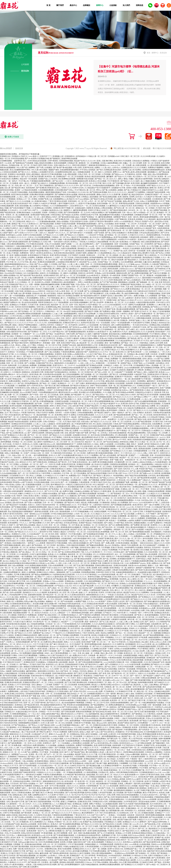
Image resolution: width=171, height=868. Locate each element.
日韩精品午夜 (73, 163)
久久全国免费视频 (106, 347)
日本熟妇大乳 (104, 772)
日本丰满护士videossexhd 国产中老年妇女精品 (60, 707)
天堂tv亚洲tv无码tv (21, 763)
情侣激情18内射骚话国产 (97, 298)
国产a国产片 (41, 858)
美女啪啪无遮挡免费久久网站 (79, 487)
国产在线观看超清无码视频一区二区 (97, 534)
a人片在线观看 (149, 363)
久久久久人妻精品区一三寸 (60, 613)
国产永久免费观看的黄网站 (119, 525)
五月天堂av (11, 835)
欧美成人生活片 (61, 750)
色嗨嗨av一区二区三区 (74, 509)
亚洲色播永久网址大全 (153, 660)
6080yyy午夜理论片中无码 (112, 640)
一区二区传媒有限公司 (155, 606)
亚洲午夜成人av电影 (144, 559)
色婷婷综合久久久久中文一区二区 (102, 352)
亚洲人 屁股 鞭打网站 (105, 161)
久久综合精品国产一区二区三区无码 (41, 534)
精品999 (82, 305)
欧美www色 (78, 822)
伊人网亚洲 (139, 370)
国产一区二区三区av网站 (157, 338)
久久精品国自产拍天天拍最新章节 (98, 188)
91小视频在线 (135, 242)
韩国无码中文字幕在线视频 (57, 543)
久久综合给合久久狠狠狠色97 (129, 741)
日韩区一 (118, 718)
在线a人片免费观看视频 (149, 201)
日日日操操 (11, 840)
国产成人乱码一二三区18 (62, 181)
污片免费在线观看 (134, 399)
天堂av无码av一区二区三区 (86, 284)
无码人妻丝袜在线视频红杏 (136, 527)
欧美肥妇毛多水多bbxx (120, 390)
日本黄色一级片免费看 (50, 862)
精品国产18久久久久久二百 (59, 233)
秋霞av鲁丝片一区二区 (125, 840)
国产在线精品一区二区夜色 (146, 853)
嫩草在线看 (44, 853)
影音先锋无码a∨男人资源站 (108, 743)
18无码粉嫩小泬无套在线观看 (69, 797)
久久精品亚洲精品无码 (88, 709)
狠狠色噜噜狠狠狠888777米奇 (114, 287)
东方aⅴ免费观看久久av (38, 822)
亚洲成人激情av (115, 727)
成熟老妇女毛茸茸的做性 (104, 469)
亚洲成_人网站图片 (125, 784)
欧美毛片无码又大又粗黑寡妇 (146, 298)
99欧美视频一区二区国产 (20, 453)
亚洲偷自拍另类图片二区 (98, 682)
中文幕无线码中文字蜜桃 (141, 323)
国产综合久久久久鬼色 (123, 177)
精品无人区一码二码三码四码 (91, 541)
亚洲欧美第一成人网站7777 (35, 577)
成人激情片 (38, 442)
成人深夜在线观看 (140, 165)
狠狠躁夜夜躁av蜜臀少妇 (147, 188)
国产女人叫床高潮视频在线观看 (151, 709)
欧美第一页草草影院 (140, 727)
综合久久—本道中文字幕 (26, 840)
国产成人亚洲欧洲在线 (15, 433)
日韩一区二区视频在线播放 (150, 293)
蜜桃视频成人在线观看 (127, 282)
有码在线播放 (59, 793)
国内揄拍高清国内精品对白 (121, 651)
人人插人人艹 (20, 431)
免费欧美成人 (146, 831)
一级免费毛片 (112, 419)
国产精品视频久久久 (69, 399)
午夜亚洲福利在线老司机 (50, 527)
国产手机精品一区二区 (83, 228)
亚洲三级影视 (123, 197)
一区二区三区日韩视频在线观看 (150, 496)
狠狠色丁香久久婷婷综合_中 (149, 255)
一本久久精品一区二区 (31, 217)
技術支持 (19, 148)
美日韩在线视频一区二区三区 (77, 183)
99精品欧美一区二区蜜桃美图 (39, 820)
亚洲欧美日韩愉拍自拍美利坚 (26, 635)
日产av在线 (61, 851)
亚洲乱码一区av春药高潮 (111, 275)
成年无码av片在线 (162, 221)
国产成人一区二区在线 (124, 633)
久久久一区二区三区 (57, 640)
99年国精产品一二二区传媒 (66, 608)
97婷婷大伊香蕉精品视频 (25, 858)
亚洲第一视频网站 (123, 311)
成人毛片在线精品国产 (148, 545)
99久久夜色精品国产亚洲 (71, 197)
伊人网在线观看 (121, 435)
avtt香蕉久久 (140, 514)
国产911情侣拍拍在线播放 (67, 388)
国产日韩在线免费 (68, 712)
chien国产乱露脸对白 (155, 523)
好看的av (75, 588)
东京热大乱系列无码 (54, 757)
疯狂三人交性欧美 (105, 172)
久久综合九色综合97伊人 (150, 795)
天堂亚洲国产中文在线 (15, 577)
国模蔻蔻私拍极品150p (76, 606)
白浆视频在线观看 (126, 374)
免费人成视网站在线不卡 (38, 795)
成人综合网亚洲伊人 (87, 244)
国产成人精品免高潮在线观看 (27, 826)
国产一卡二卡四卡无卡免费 (50, 464)
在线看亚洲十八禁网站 (45, 840)
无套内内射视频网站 (41, 640)
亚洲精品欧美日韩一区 (118, 354)
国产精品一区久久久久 (130, 343)
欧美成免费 (134, 721)
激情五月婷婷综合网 (76, 750)
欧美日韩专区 (138, 505)
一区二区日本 (132, 224)
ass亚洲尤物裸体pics (156, 640)
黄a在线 (3, 181)
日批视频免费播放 (99, 739)
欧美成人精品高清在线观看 (95, 177)
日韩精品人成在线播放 (90, 197)
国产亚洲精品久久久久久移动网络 (151, 597)
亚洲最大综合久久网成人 (46, 572)
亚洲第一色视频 (98, 779)
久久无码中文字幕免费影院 (62, 316)
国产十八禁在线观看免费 (21, 280)
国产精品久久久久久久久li (123, 397)
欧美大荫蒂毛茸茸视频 (103, 745)
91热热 (116, 424)
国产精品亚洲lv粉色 (32, 705)
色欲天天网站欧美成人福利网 (125, 860)
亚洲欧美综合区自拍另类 (108, 345)
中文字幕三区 (12, 262)
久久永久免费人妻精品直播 (100, 619)
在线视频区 (4, 476)
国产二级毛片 (150, 622)
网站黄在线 (94, 478)
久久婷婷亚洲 (26, 437)
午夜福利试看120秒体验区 (139, 237)
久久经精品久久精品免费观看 (97, 242)
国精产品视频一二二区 (70, 244)
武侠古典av (86, 422)
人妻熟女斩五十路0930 (18, 606)
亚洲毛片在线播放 (107, 219)
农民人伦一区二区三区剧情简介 (55, 844)
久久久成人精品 (13, 597)
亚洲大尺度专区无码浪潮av (13, 514)
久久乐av (91, 601)
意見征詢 (163, 53)
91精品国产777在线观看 (124, 372)
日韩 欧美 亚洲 (31, 478)
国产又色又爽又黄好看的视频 (18, 847)
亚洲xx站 (103, 338)
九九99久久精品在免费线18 (94, 212)
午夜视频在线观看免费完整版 (143, 561)
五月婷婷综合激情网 (143, 716)
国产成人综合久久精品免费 (27, 266)
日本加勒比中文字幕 (73, 768)
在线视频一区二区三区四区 (92, 680)
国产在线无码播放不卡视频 (20, 208)
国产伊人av (16, 619)
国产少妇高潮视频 (79, 320)
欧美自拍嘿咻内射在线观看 (107, 496)
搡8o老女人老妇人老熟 (126, 694)
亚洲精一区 (36, 709)
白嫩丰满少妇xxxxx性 (47, 444)
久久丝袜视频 (51, 745)
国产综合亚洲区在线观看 (114, 257)
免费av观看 (110, 543)
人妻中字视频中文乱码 (66, 203)
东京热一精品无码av (115, 777)
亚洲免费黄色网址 (107, 435)
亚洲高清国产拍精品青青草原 (24, 716)
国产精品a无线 (141, 446)
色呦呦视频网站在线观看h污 (29, 723)
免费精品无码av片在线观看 (92, 768)
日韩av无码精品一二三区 (53, 422)
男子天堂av (31, 489)
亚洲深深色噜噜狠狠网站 (120, 703)
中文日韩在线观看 (139, 185)
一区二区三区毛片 (25, 804)
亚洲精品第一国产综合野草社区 (158, 658)
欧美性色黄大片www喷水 (16, 541)
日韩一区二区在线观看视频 (56, 694)
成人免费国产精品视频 (159, 210)
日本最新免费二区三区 (123, 462)
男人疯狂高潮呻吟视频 (130, 293)
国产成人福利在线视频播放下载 (142, 471)
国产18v (28, 159)
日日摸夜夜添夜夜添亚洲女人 (21, 604)
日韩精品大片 (10, 712)
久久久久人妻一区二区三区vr (131, 538)
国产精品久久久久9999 (24, 633)
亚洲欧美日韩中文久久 (72, 323)
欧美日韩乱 (140, 696)
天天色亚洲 (142, 224)
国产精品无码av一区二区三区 (104, 395)
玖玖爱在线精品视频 (42, 482)
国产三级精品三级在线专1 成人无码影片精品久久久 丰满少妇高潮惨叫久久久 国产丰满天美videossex (119, 350)
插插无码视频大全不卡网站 (153, 583)
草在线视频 (61, 266)
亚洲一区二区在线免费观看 (106, 608)
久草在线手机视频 (105, 793)
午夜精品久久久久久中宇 (18, 862)
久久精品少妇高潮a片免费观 (110, 406)
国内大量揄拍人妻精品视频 (11, 390)
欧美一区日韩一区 (103, 260)
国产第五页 (63, 462)
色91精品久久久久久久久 (18, 237)
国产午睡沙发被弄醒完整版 (141, 680)
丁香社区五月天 (80, 815)
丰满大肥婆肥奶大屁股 (103, 730)
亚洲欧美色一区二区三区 (114, 302)
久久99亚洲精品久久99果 (56, 617)
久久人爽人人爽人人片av (56, 287)
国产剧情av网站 (143, 309)
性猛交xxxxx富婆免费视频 (161, 844)
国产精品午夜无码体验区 (145, 269)
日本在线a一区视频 (163, 568)
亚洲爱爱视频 (151, 518)
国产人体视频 (30, 363)
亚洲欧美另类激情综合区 (35, 583)
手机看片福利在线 (28, 413)
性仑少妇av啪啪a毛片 (11, 460)
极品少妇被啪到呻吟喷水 (110, 714)
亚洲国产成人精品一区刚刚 (66, 246)
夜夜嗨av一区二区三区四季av (122, 449)
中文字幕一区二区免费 (22, 750)
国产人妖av (96, 732)
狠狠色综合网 (122, 273)
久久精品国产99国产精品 (58, 860)
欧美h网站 (59, 415)
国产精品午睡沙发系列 (20, 343)
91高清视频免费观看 (46, 190)
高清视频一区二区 (159, 365)
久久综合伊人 (13, 210)
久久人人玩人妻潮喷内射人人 (44, 804)
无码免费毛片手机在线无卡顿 (80, 860)
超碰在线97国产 (82, 352)
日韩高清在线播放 (82, 257)
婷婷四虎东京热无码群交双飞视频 (107, 489)
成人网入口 (98, 446)
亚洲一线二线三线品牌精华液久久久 (122, 386)
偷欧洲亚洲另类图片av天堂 (88, 345)
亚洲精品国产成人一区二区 (135, 849)
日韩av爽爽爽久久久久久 (55, 583)
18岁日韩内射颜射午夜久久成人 (85, 538)
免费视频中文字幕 (109, 835)
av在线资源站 (10, 314)
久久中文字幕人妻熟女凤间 (104, 381)
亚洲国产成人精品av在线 (58, 397)
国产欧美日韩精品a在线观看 (123, 392)
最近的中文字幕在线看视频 (52, 174)
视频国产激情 (54, 170)
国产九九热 (135, 201)
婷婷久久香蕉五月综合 (59, 406)
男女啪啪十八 (35, 327)
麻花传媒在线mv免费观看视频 (121, 334)
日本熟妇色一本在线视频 (21, 559)
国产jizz (94, 743)
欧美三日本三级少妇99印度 (23, 451)
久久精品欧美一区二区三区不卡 (37, 487)
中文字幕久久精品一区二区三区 (18, 219)
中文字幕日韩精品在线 (135, 732)
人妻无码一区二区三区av (58, 649)
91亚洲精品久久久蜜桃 (154, 230)
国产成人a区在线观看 (108, 455)
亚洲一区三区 (15, 257)
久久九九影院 (76, 642)
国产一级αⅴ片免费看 (152, 505)
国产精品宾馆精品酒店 (119, 210)
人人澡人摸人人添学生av (111, 168)
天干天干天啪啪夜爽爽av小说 (82, 512)
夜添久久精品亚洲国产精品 (88, 678)
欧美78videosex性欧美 (137, 835)
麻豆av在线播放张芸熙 (118, 271)
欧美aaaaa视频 (108, 628)
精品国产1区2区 (77, 530)
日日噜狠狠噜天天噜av (142, 365)
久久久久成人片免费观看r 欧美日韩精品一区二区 (35, 829)
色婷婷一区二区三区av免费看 (32, 248)
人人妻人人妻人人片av (87, 363)
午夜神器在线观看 (115, 658)
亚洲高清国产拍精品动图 (40, 215)
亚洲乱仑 (4, 853)
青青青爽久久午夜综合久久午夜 (135, 856)
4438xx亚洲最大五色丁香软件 (11, 496)
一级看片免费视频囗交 (142, 377)
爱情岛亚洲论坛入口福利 (148, 509)
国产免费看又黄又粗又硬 (140, 525)
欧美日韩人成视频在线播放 (136, 523)
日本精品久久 (157, 480)
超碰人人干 (83, 592)
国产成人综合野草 (97, 302)
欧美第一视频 (142, 174)
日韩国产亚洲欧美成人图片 (108, 538)
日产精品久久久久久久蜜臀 (54, 235)
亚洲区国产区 (25, 628)
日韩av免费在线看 (135, 307)
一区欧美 (28, 865)
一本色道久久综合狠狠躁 (131, 248)
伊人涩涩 (63, 592)
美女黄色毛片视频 (130, 766)
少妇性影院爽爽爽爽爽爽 (105, 341)
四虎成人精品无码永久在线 (23, 815)
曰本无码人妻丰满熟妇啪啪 (159, 476)
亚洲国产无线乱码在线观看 (65, 224)
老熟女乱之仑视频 (38, 388)
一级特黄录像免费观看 (101, 318)
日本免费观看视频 (111, 388)
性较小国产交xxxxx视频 (39, 264)
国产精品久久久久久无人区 (89, 404)
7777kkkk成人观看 (26, 500)
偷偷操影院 (52, 296)
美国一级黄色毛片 (92, 622)
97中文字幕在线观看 (76, 844)
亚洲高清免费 (47, 327)
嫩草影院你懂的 (38, 350)
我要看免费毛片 (36, 343)
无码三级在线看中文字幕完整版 (45, 556)
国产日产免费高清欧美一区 (145, 314)
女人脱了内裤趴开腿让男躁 (144, 790)
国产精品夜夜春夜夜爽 (122, 415)
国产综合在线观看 (156, 817)
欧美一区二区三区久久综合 (123, 712)
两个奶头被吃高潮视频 (60, 590)
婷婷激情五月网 (38, 372)
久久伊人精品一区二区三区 (78, 777)
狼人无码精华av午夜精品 (39, 206)
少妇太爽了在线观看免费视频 (69, 741)
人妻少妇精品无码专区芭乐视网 (45, 865)
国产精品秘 (133, 682)
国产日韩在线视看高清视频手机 (91, 662)
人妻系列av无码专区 (47, 325)
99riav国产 (160, 790)
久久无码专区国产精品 (109, 847)
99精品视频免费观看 (24, 246)
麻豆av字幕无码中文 (151, 793)
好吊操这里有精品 (71, 523)
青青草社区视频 (94, 577)
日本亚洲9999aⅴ (31, 799)
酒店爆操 (134, 543)
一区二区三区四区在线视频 (95, 206)
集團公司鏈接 (12, 137)
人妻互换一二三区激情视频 (91, 640)
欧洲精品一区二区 (7, 185)
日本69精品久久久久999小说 (78, 192)
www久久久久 (38, 318)
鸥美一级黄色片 (61, 534)
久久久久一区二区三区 (81, 563)
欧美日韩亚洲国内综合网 (84, 730)
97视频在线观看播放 (46, 354)
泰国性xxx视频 (32, 320)
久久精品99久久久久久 (92, 736)
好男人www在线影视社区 (124, 221)
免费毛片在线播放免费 (137, 305)
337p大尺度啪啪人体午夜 (30, 748)
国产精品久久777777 (157, 271)
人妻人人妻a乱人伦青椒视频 (37, 431)
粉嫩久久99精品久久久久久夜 (30, 494)
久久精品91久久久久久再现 (135, 246)
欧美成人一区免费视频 (118, 521)
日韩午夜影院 (53, 161)
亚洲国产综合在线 (69, 345)
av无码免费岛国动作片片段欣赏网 (117, 599)
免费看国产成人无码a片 (42, 633)
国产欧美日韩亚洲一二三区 (138, 352)
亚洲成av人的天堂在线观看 (105, 273)
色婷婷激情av (44, 320)
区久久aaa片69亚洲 (144, 644)
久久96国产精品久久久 (47, 266)
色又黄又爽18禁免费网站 (129, 768)
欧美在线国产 (161, 332)
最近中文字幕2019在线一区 (139, 806)
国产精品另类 (110, 808)
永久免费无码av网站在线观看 (52, 642)
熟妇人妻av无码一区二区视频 (112, 653)
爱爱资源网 (144, 817)
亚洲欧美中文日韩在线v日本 (113, 563)
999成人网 (104, 716)
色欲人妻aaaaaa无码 (99, 723)
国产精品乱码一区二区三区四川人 (124, 673)
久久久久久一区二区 (38, 287)
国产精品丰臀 (123, 455)
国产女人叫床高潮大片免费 (94, 408)
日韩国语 (7, 437)
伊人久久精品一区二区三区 (145, 442)
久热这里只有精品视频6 (19, 192)
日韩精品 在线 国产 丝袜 (92, 527)
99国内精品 (144, 343)
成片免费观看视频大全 (160, 390)
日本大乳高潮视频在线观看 (49, 842)
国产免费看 (93, 377)
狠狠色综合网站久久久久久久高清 (94, 269)
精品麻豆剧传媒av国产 (42, 790)
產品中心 (73, 5)
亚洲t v (165, 705)
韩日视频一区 (150, 356)
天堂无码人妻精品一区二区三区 (92, 671)
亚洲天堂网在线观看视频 (97, 831)
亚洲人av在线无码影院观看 (52, 696)
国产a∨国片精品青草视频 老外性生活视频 (81, 793)
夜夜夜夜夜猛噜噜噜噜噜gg (98, 579)
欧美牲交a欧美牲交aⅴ (45, 253)
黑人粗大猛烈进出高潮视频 (123, 491)
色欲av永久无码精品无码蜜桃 (69, 296)
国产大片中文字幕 (52, 491)
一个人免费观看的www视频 (139, 536)
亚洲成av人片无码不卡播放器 (68, 338)
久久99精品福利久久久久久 (131, 278)
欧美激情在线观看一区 (140, 757)
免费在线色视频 (24, 676)
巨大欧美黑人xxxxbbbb (49, 736)
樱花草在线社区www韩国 (68, 392)
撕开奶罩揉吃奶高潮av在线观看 (88, 278)
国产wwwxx (134, 503)
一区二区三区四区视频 (18, 467)
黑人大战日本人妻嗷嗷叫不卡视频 (148, 590)
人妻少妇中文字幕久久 (114, 752)
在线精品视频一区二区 (144, 667)
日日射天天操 (145, 260)
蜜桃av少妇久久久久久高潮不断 (109, 194)
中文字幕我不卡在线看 (77, 255)
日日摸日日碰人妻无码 (114, 592)
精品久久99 (153, 727)
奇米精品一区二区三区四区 (23, 442)
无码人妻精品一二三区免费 (42, 685)
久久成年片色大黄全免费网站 (34, 390)
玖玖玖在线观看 (23, 779)
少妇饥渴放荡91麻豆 (25, 480)
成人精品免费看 (106, 820)
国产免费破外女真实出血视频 (66, 194)
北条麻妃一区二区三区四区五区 (44, 338)
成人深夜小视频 (140, 491)
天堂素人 (162, 350)
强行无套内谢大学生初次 (80, 597)
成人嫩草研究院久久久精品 (106, 316)
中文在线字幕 (85, 635)
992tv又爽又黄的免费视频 (129, 862)
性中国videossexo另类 (126, 577)
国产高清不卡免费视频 (133, 793)
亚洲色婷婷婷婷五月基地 (75, 664)
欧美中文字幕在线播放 (62, 309)
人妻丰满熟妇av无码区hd (107, 709)
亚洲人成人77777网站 (25, 777)
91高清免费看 (80, 757)
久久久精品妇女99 (125, 253)
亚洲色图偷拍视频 (66, 161)
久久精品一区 (25, 561)
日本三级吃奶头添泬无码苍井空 (145, 291)
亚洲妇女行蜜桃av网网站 (90, 338)
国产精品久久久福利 (84, 334)
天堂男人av (11, 642)
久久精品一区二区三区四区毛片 (115, 498)
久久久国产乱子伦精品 (81, 858)
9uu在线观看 (81, 365)
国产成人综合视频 (128, 514)
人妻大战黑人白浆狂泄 (107, 734)
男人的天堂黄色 (50, 293)
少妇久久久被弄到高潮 (55, 577)
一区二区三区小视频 (8, 404)
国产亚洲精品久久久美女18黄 (40, 242)
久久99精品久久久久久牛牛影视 (117, 631)
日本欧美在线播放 (123, 543)
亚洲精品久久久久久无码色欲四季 (158, 370)
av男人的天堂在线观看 (47, 660)
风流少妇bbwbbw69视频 (12, 217)
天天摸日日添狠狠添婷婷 (133, 635)
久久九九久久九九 (25, 718)
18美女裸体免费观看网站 (16, 244)
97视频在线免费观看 (59, 606)
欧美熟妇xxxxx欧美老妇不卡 (98, 332)
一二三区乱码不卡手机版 (94, 235)
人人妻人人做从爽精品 (150, 685)
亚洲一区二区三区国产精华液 (35, 703)
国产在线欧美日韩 (25, 419)
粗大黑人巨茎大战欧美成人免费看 (143, 406)
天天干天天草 (134, 473)
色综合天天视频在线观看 (45, 289)
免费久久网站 (66, 471)
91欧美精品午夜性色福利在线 (69, 604)
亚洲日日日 (37, 246)
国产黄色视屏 (27, 813)
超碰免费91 (106, 428)
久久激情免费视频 (91, 772)
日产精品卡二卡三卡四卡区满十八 (116, 613)
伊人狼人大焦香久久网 (128, 255)
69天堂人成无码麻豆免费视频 (77, 851)
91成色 (3, 847)
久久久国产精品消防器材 (142, 422)
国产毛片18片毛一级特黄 (94, 359)
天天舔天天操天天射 (38, 664)
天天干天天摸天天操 (41, 644)
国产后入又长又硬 (162, 655)
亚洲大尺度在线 (117, 547)
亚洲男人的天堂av (136, 197)
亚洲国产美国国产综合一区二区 (134, 275)
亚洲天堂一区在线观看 (137, 251)
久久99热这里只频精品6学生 (149, 388)
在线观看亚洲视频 (130, 655)
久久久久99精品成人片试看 (23, 626)
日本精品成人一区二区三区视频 (101, 790)
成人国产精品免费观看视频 (153, 635)
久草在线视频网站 (32, 298)
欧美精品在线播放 (121, 628)
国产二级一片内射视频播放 (15, 296)
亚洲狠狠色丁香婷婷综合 (18, 757)
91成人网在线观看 (70, 174)
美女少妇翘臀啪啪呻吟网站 (20, 170)
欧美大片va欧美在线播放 (14, 865)
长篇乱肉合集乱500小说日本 (27, 712)
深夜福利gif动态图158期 (55, 433)
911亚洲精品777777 (57, 251)
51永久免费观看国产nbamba (135, 563)
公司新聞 (25, 64)
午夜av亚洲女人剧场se (13, 485)
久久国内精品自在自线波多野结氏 (88, 835)
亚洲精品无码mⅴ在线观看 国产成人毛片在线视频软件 (82, 368)
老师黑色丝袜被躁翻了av (66, 784)
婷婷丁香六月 (128, 698)
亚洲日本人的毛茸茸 (86, 273)
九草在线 (63, 467)
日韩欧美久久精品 (159, 716)
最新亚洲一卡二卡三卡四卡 (66, 678)
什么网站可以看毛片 (11, 228)
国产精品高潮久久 (132, 260)
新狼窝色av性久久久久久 (34, 491)
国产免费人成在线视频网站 (157, 777)
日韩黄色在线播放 (24, 793)
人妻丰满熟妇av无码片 (49, 217)
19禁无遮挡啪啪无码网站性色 (127, 772)
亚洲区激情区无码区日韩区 (123, 467)
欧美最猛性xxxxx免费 (147, 608)
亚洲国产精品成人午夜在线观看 (91, 523)
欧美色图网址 (13, 523)
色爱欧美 (90, 208)
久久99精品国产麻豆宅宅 (161, 507)
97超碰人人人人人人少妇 (129, 336)
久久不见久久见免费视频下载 (133, 770)
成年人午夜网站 (39, 197)
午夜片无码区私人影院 (91, 633)
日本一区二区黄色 (7, 532)
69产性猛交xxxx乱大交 (63, 586)
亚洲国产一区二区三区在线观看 (65, 685)
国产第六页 (114, 374)
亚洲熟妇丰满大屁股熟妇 (137, 788)
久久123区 (69, 565)
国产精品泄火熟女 (18, 188)
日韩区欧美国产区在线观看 (42, 280)
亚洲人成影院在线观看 (155, 251)
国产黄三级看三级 (95, 327)
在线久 (47, 653)
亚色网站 (30, 797)
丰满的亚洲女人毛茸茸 (101, 307)
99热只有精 (19, 291)
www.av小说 (116, 165)
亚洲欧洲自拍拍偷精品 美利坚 (145, 383)
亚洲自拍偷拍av (67, 440)
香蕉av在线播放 (54, 471)
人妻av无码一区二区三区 (155, 651)
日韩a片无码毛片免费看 (45, 413)
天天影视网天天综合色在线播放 (142, 797)
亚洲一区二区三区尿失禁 (122, 422)
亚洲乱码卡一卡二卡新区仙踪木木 (82, 341)
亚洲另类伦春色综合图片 (144, 287)
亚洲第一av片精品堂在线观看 (26, 190)
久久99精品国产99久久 (38, 361)
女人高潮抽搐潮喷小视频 (157, 467)
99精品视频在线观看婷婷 (13, 536)
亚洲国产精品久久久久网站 (44, 500)
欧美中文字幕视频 (152, 781)
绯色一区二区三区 (150, 498)
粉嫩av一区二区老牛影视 (74, 718)
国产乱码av (160, 253)
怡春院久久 (56, 622)
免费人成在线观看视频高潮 (25, 680)
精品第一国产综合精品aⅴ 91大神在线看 (86, 417)
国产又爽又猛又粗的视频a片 (62, 449)
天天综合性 (15, 784)
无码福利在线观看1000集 (35, 694)
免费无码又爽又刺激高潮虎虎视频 (100, 453)
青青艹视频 (114, 460)
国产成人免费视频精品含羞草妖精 (102, 840)
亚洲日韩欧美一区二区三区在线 (130, 604)
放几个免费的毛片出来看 (29, 228)
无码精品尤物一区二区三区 (19, 165)
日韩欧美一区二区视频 (130, 826)
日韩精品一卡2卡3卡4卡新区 (50, 712)
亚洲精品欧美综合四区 (113, 170)
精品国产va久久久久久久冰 (48, 347)
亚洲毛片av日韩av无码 (31, 381)
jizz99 (104, 419)
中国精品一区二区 (12, 538)
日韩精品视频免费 (7, 206)
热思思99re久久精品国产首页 (145, 228)
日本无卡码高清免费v (126, 667)
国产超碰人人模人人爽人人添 (71, 226)
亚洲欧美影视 (25, 574)
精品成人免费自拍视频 (90, 503)
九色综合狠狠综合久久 (63, 687)
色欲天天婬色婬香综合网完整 (134, 718)
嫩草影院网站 (32, 671)
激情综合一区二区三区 (150, 754)
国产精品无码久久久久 (131, 831)
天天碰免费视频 (13, 768)
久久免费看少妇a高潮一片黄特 (102, 649)
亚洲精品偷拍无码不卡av (23, 790)
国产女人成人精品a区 (108, 622)
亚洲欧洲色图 (46, 806)
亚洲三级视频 (65, 395)
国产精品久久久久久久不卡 (62, 813)
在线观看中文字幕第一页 (49, 228)
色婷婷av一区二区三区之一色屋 (118, 750)
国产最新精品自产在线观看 (23, 163)
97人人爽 (135, 469)
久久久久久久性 (41, 323)
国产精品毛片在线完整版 (108, 669)
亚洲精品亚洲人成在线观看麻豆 (64, 282)
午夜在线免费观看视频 (72, 239)
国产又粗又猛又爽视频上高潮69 (60, 799)
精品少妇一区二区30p (145, 691)
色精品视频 (91, 775)
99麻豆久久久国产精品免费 (96, 606)
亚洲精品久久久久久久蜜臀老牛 (135, 822)
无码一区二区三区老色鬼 (49, 395)
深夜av (7, 453)
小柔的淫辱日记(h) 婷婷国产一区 (156, 759)
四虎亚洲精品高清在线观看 (134, 752)
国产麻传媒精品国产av (160, 671)
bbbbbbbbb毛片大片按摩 (127, 646)
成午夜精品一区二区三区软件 (116, 235)
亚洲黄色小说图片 (47, 748)
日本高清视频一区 (85, 646)
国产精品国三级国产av (103, 413)
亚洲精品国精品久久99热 (142, 487)
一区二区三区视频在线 (20, 822)
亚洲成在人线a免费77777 (96, 707)
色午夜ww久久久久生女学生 (64, 637)
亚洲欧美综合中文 (113, 509)
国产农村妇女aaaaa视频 (78, 327)
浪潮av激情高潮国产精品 (51, 714)
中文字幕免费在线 (116, 716)
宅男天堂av (41, 307)
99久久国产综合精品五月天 (58, 655)
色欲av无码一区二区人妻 (22, 455)
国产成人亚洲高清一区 (112, 541)
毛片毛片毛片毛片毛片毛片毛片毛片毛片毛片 (89, 795)
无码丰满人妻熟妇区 (162, 179)
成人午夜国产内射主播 (64, 676)
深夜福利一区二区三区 (122, 530)
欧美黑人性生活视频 (142, 550)
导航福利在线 (50, 851)
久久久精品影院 (23, 554)
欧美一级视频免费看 (131, 817)
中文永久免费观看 (60, 732)
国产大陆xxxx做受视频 (33, 503)
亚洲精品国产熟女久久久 (19, 284)
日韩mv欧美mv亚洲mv (32, 496)
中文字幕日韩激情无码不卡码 (11, 703)
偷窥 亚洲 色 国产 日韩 (82, 842)
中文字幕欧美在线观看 (35, 244)
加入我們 (126, 5)
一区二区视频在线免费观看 (72, 772)
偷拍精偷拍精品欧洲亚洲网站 (58, 597)
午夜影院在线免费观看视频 (63, 815)
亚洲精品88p (75, 734)
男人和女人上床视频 (34, 476)
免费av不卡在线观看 (19, 408)
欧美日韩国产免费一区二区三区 (94, 642)
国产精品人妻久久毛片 (37, 757)
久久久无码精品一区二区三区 (26, 354)
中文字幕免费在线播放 (98, 851)
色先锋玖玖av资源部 (43, 282)
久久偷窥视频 (21, 386)
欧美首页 (149, 413)
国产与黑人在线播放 (44, 168)
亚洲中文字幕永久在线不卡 (99, 210)
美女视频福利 (156, 532)
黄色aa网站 (114, 862)
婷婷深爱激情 (57, 377)
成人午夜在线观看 (85, 808)
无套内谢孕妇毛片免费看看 (22, 786)
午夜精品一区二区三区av (61, 237)
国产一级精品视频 (126, 345)
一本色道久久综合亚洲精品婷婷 (65, 521)
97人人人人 (148, 581)
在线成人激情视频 (64, 293)
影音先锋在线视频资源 (118, 433)
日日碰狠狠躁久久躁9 (15, 667)
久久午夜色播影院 (42, 658)
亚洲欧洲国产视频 (68, 284)
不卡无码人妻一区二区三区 (13, 651)
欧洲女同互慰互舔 (88, 323)
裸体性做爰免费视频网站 (149, 217)
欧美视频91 (30, 673)
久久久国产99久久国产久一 (30, 210)
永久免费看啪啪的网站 (29, 460)
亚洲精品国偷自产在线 (114, 408)
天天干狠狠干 (151, 514)
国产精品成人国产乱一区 (137, 338)
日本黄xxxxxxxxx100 (111, 768)
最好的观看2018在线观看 (152, 278)
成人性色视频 (118, 793)
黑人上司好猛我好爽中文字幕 (16, 595)
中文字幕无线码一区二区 (153, 460)
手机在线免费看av (48, 721)
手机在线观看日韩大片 (145, 707)
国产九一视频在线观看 (22, 770)
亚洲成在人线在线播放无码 (15, 543)
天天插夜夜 (14, 183)
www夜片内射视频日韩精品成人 (68, 725)
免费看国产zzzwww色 (20, 754)
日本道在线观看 (156, 592)
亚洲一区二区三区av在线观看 (62, 723)
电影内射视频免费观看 (25, 404)
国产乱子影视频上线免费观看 (68, 635)
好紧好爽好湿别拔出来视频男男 (42, 194)
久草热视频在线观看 (89, 741)
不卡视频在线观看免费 (35, 352)
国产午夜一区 (76, 667)
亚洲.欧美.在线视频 (135, 219)
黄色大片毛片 (10, 347)
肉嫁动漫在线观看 (63, 660)
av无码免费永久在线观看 (81, 743)
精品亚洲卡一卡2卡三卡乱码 (24, 269)
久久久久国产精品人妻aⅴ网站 (135, 417)
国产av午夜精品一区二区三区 (145, 212)
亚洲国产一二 (134, 455)
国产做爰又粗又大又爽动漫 (43, 793)
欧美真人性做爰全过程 (100, 635)
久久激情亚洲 (13, 500)
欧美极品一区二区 (164, 212)
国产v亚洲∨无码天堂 (122, 469)
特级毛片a (150, 811)
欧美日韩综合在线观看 (20, 194)
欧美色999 (48, 257)
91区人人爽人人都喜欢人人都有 (148, 541)
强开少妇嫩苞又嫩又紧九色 (25, 631)
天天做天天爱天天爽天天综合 (42, 165)
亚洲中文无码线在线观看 (33, 235)
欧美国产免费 (37, 651)
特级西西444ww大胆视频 (160, 203)
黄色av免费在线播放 (45, 788)
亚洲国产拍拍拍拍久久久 (149, 437)
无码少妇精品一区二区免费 (158, 433)
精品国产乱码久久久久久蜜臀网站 (136, 592)
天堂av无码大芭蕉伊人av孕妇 (43, 687)
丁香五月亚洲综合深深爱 (58, 201)
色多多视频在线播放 (37, 192)
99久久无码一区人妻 (84, 637)
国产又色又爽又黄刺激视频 (84, 565)
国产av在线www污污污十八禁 (26, 233)
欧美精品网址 (27, 527)
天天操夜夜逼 (109, 691)
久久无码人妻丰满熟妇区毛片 (54, 485)
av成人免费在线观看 (36, 278)
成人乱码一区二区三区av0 (127, 829)
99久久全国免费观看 (34, 581)
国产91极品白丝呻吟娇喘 (158, 822)
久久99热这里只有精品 (156, 417)
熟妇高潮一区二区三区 (60, 305)
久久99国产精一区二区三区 (106, 829)
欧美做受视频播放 (97, 257)
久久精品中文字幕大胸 (153, 197)
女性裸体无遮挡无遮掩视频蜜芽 (102, 597)
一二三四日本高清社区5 (32, 379)
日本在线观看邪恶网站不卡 (13, 775)
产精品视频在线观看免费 (70, 428)
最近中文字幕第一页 (25, 309)
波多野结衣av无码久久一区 (15, 646)
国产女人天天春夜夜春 (106, 833)
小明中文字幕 (148, 613)
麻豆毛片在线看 (154, 426)
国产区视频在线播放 (19, 507)
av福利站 (131, 521)
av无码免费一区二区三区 (86, 784)
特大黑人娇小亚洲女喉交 (119, 242)
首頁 (148, 53)
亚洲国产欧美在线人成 (92, 309)
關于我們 (60, 5)
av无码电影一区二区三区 (30, 464)
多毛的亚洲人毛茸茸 (97, 592)
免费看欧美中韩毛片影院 (78, 579)
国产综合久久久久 (54, 703)
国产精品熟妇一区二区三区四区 (126, 347)
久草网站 (4, 831)
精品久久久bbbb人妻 (11, 521)
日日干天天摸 (55, 368)
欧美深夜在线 (70, 458)
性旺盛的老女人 (53, 478)
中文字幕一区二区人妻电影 (108, 255)
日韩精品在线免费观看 (156, 491)
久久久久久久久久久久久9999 (68, 811)
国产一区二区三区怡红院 (46, 759)
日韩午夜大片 (114, 838)
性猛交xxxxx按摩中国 (159, 516)
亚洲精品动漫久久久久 (68, 505)
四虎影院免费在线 (154, 235)
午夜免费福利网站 (131, 730)
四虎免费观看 (5, 408)
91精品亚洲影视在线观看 (146, 302)
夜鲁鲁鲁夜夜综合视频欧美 (71, 527)
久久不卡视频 (42, 680)
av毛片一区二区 (94, 201)
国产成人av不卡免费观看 (87, 507)
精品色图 (71, 862)
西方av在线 (32, 509)
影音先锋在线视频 (53, 197)
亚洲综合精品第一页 (74, 748)
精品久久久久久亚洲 (162, 543)
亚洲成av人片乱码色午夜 (81, 806)
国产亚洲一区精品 (25, 518)
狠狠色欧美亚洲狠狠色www (99, 165)
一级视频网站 (157, 379)
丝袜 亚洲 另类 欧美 (163, 282)
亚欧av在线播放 (63, 221)
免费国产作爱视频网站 (85, 745)
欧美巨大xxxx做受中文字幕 (137, 779)
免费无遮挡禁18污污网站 (43, 309)
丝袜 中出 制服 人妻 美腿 (68, 556)
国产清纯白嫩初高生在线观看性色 (157, 601)
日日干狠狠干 (164, 183)
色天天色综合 (160, 287)
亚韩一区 (119, 185)
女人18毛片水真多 (74, 266)
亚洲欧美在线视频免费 (46, 262)
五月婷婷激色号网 (61, 390)
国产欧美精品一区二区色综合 (60, 489)
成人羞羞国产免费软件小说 (10, 302)
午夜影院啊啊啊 (110, 446)
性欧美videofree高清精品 (138, 565)
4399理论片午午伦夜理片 (127, 239)
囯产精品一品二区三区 (35, 851)
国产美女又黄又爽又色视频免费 (57, 386)
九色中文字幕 (138, 512)
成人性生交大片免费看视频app (101, 237)
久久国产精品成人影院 (46, 725)
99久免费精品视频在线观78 (83, 471)
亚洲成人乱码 (139, 622)
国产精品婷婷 (118, 730)
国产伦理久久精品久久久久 (136, 426)
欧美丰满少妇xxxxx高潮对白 (93, 667)
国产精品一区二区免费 (128, 388)
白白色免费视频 (127, 262)
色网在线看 (13, 365)
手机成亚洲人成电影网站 (118, 806)
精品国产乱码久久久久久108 (85, 161)
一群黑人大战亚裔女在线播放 (88, 282)
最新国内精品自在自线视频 (96, 383)
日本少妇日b (55, 482)
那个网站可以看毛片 (44, 732)
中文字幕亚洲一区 (77, 838)
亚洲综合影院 (149, 838)
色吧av (112, 772)
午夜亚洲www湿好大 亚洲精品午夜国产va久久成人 (81, 419)
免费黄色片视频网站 (156, 168)
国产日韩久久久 (7, 458)
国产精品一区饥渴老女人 (35, 260)
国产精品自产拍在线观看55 (42, 426)
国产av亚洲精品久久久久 (115, 664)
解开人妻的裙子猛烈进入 (145, 577)
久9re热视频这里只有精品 (60, 381)
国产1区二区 (164, 386)
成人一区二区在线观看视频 (125, 554)
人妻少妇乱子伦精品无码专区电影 (32, 691)
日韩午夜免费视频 (10, 329)
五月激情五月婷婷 (147, 862)
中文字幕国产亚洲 (109, 309)
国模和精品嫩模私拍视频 (50, 284)
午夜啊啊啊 (124, 763)
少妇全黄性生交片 (77, 206)
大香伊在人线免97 (127, 314)
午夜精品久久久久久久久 (16, 271)
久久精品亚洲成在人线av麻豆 (138, 642)
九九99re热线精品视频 (9, 473)
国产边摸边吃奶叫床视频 (152, 687)
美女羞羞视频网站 (161, 581)
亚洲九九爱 (139, 698)
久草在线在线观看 (127, 615)
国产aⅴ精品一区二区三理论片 (59, 588)
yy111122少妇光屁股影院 (112, 305)
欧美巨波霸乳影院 (64, 424)
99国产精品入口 (141, 467)
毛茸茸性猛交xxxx (30, 536)
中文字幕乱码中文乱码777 (13, 662)
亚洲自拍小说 (38, 293)
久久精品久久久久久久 (38, 588)
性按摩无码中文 (9, 826)
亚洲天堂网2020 (44, 824)
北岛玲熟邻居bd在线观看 (52, 374)
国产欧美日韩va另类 (129, 266)
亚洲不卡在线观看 (50, 651)
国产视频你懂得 (159, 743)
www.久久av (115, 514)
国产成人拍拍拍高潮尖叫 (44, 777)
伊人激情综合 (112, 707)
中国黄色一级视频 (53, 858)
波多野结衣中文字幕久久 (41, 449)
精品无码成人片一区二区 (77, 694)
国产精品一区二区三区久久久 (106, 179)
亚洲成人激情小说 (7, 601)
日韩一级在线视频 (155, 705)
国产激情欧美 (55, 159)
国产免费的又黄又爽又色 (79, 840)
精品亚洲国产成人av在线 (49, 561)
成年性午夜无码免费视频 (82, 318)
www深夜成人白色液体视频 (140, 844)
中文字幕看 (144, 768)
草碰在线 (20, 359)
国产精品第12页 (34, 862)
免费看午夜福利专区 (108, 480)
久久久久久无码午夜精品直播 (112, 280)
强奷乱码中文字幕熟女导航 (108, 458)
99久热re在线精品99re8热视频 (121, 291)
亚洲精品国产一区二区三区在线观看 (70, 177)
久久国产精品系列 (60, 698)
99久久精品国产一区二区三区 (104, 485)
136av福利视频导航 (56, 431)
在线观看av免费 (163, 446)
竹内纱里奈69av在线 (22, 388)
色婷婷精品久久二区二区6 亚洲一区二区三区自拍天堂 (64, 442)
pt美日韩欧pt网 (6, 325)
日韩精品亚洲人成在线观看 (58, 662)
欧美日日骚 (46, 336)
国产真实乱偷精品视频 (108, 197)
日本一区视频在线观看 (134, 662)
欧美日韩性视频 (43, 440)
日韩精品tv (15, 437)
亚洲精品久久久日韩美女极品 (58, 691)
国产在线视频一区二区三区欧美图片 (95, 374)
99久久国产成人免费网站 (26, 168)
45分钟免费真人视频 (122, 444)
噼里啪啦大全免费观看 (155, 849)
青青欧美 (150, 275)
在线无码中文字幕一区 (40, 770)
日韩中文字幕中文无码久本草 (82, 381)
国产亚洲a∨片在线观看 (33, 359)
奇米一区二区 (54, 525)
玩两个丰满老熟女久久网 (158, 856)
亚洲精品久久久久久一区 (36, 271)
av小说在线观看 (93, 325)
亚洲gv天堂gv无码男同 (86, 608)
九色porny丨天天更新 (46, 678)
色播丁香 (73, 646)
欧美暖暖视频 (122, 788)
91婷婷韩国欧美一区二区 (96, 786)
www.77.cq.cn (85, 148)
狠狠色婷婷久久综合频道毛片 (66, 363)
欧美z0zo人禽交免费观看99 (84, 813)
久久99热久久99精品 (82, 727)
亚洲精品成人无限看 (81, 804)
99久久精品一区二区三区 (70, 478)
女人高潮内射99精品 (39, 201)
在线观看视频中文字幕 (103, 588)
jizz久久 (163, 437)
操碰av (15, 325)
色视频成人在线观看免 (66, 745)
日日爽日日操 (6, 451)
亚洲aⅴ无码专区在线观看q (83, 469)
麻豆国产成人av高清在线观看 (49, 399)
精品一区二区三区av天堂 (118, 682)
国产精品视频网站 (98, 705)
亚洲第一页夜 (99, 808)
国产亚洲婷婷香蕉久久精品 (140, 390)
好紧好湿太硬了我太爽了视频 (96, 763)
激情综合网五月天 (21, 741)
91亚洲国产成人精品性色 (131, 685)
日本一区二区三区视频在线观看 (142, 813)
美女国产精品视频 (110, 327)
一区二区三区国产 (155, 224)
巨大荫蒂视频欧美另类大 (154, 732)
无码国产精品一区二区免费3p (109, 262)
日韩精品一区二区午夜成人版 (72, 525)
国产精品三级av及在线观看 (147, 554)
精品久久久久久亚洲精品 (107, 741)
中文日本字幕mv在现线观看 (11, 700)
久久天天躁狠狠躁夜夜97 (59, 206)
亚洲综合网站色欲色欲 (104, 565)
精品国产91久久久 (131, 777)
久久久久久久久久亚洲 (104, 415)
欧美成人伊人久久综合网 (41, 377)
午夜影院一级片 (136, 613)
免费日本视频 (139, 296)
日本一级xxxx (127, 212)
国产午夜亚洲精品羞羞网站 (130, 424)
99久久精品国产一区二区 (143, 633)
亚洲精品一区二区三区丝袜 (83, 489)
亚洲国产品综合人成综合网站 (112, 296)
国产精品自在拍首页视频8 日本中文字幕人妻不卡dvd (107, 473)
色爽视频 (40, 257)
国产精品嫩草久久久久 (100, 727)
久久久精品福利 (150, 219)
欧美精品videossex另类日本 (35, 291)
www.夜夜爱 (41, 543)
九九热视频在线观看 (110, 804)
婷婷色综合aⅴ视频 (127, 442)
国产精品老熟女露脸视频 (26, 856)
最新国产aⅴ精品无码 (13, 498)
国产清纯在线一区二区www (39, 669)
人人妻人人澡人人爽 (64, 563)
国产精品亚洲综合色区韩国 (60, 658)
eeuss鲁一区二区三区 (97, 246)
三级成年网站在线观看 (69, 159)
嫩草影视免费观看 (80, 210)
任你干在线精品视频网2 (136, 606)
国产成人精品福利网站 (9, 658)
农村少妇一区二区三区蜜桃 (80, 631)
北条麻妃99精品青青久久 (161, 449)
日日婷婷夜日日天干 (18, 476)
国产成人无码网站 (110, 559)
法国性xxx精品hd (139, 462)
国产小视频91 (70, 570)
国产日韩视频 (60, 748)
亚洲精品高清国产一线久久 (148, 386)
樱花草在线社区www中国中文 (73, 714)
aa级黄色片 (130, 298)
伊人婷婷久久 (6, 372)
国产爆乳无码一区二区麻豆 (118, 739)
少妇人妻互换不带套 (76, 406)
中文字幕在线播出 (75, 534)
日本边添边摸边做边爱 (44, 637)
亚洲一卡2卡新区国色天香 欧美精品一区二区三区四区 (66, 453)
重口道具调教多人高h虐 (95, 752)
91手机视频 (106, 174)
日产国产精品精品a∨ (20, 725)
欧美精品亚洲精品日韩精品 (143, 833)
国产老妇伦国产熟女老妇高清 (94, 226)
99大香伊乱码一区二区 (42, 622)
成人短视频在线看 (23, 215)
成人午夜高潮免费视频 (60, 653)
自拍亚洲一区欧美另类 (136, 815)
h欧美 (130, 440)
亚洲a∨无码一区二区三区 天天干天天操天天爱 (84, 287)
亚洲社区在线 (45, 305)
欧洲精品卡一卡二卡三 (67, 383)
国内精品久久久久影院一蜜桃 (89, 248)
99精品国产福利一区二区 (130, 748)
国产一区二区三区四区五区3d (29, 473)
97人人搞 (37, 458)
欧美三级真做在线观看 (142, 449)
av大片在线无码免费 (133, 664)
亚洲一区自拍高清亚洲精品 (160, 455)
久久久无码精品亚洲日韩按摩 (93, 604)
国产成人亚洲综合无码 (63, 610)
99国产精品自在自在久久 (80, 669)
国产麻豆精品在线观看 (83, 559)
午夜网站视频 (77, 309)
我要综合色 (48, 579)
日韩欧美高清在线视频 (100, 660)
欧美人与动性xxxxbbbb (92, 698)
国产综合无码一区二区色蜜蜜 (113, 527)
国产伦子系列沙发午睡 (80, 536)
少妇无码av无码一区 (149, 500)
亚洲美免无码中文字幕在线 (158, 374)
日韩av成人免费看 (72, 431)
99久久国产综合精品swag (64, 559)
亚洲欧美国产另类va (52, 248)
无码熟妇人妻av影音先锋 (14, 503)
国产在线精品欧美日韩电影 (95, 750)
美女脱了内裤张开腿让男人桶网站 (49, 269)
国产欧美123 (139, 615)
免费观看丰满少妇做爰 (85, 179)
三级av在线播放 (28, 761)
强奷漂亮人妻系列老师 (87, 388)
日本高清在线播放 (18, 159)
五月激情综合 (130, 174)
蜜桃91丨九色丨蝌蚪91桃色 (158, 565)
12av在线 (8, 163)
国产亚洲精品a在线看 (95, 365)
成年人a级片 (26, 545)
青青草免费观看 (6, 698)
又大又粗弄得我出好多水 (72, 329)
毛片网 (17, 574)
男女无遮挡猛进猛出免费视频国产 (21, 512)
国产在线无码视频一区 (159, 806)
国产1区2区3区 (86, 185)
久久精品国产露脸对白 (159, 264)
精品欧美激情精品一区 (112, 770)
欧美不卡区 (71, 770)
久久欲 (138, 500)
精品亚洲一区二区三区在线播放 (92, 343)
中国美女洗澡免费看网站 (117, 338)
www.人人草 (139, 356)
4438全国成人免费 (138, 610)
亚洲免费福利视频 (88, 572)
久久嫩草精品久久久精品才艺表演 (119, 206)
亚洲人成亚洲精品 (33, 174)
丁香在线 (82, 242)
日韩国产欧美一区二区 (102, 676)
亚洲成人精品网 (34, 721)
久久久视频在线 (71, 496)
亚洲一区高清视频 (121, 244)
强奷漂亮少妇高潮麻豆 (142, 784)
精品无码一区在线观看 (29, 179)
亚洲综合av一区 (6, 269)
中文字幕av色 (24, 181)
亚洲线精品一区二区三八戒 (17, 669)
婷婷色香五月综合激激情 (41, 316)
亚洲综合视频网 (100, 512)
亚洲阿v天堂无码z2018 (120, 471)
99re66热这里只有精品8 (14, 273)
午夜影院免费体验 (68, 352)
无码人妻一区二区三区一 (24, 185)
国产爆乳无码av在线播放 (110, 278)
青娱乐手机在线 (60, 777)
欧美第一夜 (162, 177)
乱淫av (115, 577)
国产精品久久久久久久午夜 (141, 599)
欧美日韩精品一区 (117, 568)
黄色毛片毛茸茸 (49, 246)
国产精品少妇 (113, 583)
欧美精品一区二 (135, 464)
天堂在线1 (145, 264)
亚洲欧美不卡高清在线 (123, 377)
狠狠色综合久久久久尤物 (71, 716)
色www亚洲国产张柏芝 (29, 392)
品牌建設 (87, 5)
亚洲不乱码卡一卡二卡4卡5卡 (64, 365)
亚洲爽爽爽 (122, 516)
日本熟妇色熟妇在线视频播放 (104, 185)
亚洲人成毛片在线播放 (89, 734)
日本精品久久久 (116, 635)
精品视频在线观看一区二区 (24, 613)
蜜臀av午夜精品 (95, 804)
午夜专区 (100, 388)
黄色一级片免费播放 (113, 343)
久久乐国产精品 (162, 617)
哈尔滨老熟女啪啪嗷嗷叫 (80, 302)
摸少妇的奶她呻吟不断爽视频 (73, 703)
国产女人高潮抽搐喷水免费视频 (97, 291)
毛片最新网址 (12, 727)
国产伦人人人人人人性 (22, 698)
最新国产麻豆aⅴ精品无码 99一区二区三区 (97, 617)
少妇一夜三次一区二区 (9, 568)
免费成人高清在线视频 (35, 329)
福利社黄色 (112, 723)
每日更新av (61, 545)
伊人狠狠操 (13, 615)
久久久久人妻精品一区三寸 (95, 300)
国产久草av (129, 296)
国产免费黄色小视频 (108, 311)
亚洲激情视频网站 (92, 251)
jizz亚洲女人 (53, 856)
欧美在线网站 (146, 316)
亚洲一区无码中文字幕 (40, 368)
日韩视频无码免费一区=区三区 (146, 215)
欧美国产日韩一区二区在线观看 (70, 736)
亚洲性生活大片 (154, 788)
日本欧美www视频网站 (154, 752)
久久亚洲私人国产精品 (58, 264)
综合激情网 (95, 696)
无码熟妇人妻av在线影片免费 (138, 354)
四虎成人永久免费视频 (120, 503)
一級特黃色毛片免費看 (33, 775)
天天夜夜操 (76, 680)
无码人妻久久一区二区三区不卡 (122, 590)
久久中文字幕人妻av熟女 (27, 262)
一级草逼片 (31, 543)
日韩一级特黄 (111, 694)
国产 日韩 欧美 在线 (139, 851)
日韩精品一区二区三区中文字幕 (49, 345)
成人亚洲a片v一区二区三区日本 (145, 177)
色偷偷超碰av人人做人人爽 (52, 314)
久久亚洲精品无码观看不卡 (112, 766)
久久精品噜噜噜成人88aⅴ (107, 253)
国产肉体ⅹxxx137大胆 (159, 307)
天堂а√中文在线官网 (13, 833)
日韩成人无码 (116, 518)
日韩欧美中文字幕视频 (82, 723)
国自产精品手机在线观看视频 (136, 476)
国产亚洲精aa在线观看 (24, 817)
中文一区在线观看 (103, 323)
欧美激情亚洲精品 (42, 761)
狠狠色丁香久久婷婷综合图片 (153, 458)
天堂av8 (66, 761)
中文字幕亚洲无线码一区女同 (86, 788)
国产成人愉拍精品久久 (71, 269)
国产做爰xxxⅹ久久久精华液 (150, 473)
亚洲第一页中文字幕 (134, 687)
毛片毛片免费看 (19, 516)
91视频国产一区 (29, 334)
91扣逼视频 (7, 530)
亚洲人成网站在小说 (155, 563)
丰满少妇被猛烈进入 (151, 604)
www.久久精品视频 (7, 386)
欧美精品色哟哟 (84, 685)
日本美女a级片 (119, 552)
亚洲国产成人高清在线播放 (93, 822)
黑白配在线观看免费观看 (126, 309)
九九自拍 (115, 487)
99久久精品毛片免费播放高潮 (134, 408)
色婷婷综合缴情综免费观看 (102, 860)
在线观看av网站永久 (8, 374)
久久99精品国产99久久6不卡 (61, 550)
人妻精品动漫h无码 (24, 835)
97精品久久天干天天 (91, 748)
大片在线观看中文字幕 (40, 469)
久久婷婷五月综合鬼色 (43, 815)
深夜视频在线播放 (116, 802)
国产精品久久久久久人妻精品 (28, 806)
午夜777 (3, 478)
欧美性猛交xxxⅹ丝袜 (14, 235)
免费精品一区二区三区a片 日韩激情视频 (22, 230)
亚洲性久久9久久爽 (146, 266)
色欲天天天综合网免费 (87, 314)
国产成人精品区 (52, 700)
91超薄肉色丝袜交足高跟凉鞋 (64, 574)
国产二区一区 (136, 703)
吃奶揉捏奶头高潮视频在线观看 (145, 440)
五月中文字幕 (83, 246)
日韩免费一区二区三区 (148, 826)
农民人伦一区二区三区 (63, 619)
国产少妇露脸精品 (62, 631)
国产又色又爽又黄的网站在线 (76, 682)
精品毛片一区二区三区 (94, 442)
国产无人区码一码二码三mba (112, 689)
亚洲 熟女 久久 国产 (117, 361)
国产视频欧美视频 (29, 440)
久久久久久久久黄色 (103, 586)
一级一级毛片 (12, 181)
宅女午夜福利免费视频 (64, 500)
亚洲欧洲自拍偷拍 (24, 212)
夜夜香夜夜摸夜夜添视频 (132, 359)
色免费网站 (146, 664)
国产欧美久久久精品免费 (100, 700)
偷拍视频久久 (153, 172)
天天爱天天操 (158, 422)
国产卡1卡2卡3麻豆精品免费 (19, 730)
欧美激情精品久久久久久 (51, 516)
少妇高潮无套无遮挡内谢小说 (151, 336)
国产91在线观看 (138, 530)
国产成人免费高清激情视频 (138, 273)
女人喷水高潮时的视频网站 (158, 165)
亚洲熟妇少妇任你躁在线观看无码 (94, 426)
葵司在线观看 (148, 538)
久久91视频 (107, 392)
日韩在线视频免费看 (85, 413)
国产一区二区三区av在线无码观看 (82, 390)
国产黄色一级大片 (7, 449)
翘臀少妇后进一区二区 (47, 635)
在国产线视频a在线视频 (51, 709)
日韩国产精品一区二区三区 (102, 817)
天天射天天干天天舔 (143, 507)
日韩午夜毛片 (37, 781)
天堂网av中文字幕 (7, 633)
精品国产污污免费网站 (137, 192)
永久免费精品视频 (72, 446)
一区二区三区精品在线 (17, 221)
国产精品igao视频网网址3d (42, 574)
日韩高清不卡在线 (139, 327)
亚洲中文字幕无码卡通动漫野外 (102, 221)
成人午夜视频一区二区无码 (13, 799)
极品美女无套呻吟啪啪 (144, 179)
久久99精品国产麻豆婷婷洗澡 (74, 775)
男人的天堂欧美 (52, 260)
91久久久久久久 (95, 550)
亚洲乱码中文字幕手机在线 (108, 336)
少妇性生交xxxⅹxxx (127, 269)
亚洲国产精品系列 (92, 406)
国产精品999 (33, 741)
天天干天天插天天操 (42, 739)
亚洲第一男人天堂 (36, 754)
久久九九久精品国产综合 (21, 350)
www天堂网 (41, 334)
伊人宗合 (96, 637)
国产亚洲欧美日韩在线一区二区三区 (112, 507)
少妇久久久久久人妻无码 (76, 786)
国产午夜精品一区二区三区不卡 (129, 431)
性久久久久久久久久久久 (118, 192)
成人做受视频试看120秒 (115, 811)
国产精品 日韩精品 (17, 298)
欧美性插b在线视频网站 (115, 246)
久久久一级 (165, 257)
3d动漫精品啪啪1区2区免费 (151, 748)
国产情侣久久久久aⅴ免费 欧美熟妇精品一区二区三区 (131, 289)
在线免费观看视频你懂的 (70, 170)
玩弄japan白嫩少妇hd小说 (28, 842)
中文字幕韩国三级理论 (146, 649)
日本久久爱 (45, 723)
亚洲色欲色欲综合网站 (22, 781)
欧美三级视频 (104, 568)
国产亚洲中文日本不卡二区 (142, 311)
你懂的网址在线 (51, 849)
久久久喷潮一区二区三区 (60, 669)
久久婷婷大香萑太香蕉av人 (66, 289)
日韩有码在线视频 (13, 696)
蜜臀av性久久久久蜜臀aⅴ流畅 (59, 680)
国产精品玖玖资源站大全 (80, 386)
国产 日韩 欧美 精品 (158, 260)
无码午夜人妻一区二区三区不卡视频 (83, 336)
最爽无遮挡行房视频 (73, 350)
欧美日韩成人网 (36, 374)
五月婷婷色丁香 (114, 363)
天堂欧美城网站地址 (117, 799)
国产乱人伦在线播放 (106, 224)
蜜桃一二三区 (6, 455)
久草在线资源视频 (92, 847)
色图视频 (157, 633)
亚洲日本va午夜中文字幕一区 (44, 817)
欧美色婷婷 (31, 188)
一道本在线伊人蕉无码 (61, 242)
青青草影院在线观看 (127, 203)
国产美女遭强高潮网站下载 (123, 588)
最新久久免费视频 (70, 273)
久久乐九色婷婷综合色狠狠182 (104, 624)
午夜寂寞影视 (84, 482)
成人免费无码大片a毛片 (119, 332)
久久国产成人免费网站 (30, 752)
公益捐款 (113, 5)
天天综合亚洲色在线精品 (38, 860)
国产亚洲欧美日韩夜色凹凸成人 (48, 188)
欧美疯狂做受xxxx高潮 (50, 379)
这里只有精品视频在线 (90, 865)
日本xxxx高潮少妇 (92, 718)
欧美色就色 (81, 379)
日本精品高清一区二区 (79, 401)
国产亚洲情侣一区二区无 (38, 332)
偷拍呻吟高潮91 (11, 419)
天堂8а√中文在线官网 (154, 718)
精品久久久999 (42, 525)
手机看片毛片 (87, 476)
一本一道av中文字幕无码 (116, 642)
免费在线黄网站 (15, 381)
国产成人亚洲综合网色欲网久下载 (71, 552)
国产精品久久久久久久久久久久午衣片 (19, 323)
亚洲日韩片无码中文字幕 (106, 572)
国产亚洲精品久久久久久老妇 (121, 451)
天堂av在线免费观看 (56, 565)
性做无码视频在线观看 (83, 307)
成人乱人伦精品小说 (11, 561)
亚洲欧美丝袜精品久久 (70, 615)
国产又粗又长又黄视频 (158, 273)
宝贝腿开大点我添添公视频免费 (122, 370)
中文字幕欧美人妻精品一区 (160, 334)
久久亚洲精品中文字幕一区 (126, 691)
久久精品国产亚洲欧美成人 (10, 732)
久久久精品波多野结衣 (124, 341)
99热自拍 (158, 464)
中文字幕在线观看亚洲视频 (15, 399)
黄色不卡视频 (64, 838)
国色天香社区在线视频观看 (84, 316)
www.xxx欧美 (35, 370)
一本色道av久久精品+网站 (98, 361)
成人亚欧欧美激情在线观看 (86, 458)
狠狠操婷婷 (61, 572)
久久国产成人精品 (7, 336)
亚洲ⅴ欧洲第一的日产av (36, 831)
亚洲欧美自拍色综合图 (13, 682)
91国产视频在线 (121, 219)
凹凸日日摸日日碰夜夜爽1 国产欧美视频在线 (67, 763)
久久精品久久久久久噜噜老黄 (159, 494)
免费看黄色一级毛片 (28, 253)
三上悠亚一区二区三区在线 (63, 257)
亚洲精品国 (127, 727)
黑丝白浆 (153, 757)
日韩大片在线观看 (144, 199)
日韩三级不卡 (154, 453)
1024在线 (3, 811)
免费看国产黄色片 (120, 217)
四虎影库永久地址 (121, 844)
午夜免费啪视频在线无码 (48, 392)
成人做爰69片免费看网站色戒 (125, 199)
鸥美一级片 (60, 408)
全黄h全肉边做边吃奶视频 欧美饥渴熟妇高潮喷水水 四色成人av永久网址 (28, 563)
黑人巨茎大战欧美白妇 (86, 521)
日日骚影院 (42, 799)
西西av (67, 642)
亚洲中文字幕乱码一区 (161, 599)
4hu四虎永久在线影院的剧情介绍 (66, 370)
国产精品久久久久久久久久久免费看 (17, 239)
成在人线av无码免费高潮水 (158, 174)
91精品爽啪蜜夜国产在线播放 (153, 703)
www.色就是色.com (87, 431)
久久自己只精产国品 (94, 354)
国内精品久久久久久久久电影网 (35, 592)
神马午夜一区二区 (135, 619)
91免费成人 (70, 408)
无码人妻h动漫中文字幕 (15, 802)
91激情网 (161, 440)
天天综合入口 (85, 811)
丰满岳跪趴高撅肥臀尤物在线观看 (36, 406)
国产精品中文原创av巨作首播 (102, 199)
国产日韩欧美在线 (40, 462)
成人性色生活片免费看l (100, 464)
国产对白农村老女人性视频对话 (113, 732)
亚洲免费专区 (126, 714)
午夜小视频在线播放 (58, 770)
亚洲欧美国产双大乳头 (45, 363)
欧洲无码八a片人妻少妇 (55, 664)
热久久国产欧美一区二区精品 (67, 671)
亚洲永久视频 (132, 188)
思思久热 (102, 757)
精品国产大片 (125, 757)
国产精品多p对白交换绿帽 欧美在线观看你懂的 (49, 628)
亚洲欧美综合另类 (85, 802)
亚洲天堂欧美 (124, 721)
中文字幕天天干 (64, 417)
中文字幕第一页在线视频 (49, 752)
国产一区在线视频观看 (105, 244)
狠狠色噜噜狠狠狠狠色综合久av (17, 264)
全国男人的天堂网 (156, 343)
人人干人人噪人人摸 (119, 307)
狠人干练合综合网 (29, 732)
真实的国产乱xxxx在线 (88, 262)
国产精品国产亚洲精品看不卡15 (123, 318)
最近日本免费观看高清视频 (15, 649)
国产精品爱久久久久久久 (62, 806)
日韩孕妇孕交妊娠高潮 (162, 413)
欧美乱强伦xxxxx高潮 (78, 761)
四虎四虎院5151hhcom (84, 862)
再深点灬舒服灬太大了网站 (26, 345)
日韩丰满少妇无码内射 (72, 437)
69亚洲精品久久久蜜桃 (113, 822)
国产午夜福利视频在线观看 (64, 835)
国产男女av (33, 725)
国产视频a (162, 296)
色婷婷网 (130, 383)
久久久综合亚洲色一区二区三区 (156, 552)
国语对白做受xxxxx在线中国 (39, 606)
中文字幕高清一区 (85, 505)
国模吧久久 (68, 210)
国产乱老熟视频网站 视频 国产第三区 (29, 579)
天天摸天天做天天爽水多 (23, 622)
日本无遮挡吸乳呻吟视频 (127, 734)
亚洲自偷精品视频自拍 (91, 716)
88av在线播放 (69, 754)
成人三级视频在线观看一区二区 (85, 172)
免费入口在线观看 (107, 444)
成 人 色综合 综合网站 (144, 329)
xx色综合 (156, 399)
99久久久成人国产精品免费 (83, 586)
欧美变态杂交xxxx (127, 743)
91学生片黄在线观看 (44, 673)
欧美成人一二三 (107, 251)
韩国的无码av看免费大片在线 (144, 253)
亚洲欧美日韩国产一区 (154, 194)
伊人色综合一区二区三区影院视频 (14, 509)
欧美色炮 (142, 811)
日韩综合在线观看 (143, 203)
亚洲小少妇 (54, 512)
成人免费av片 (32, 649)
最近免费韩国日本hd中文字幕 (93, 437)
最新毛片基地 (34, 853)
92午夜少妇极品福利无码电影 (62, 514)
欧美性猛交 (64, 379)
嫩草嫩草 (110, 177)
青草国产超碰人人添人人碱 (140, 320)
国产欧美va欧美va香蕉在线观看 (135, 172)
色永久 (14, 793)
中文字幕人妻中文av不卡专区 (115, 440)
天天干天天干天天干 (153, 770)
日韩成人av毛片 (19, 797)
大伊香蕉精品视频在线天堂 (103, 228)
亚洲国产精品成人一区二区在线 (20, 811)
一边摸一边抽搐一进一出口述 (98, 761)
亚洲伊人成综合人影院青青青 (18, 361)
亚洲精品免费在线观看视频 (65, 829)
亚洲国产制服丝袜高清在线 (44, 451)
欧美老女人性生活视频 (98, 181)
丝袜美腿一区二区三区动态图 (111, 356)
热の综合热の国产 (162, 561)
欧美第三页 (91, 320)
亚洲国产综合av (132, 709)
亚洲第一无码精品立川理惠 (53, 212)
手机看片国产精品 (146, 469)
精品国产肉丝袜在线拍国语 (18, 422)
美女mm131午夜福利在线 (59, 646)
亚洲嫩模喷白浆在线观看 (10, 392)
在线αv (14, 480)
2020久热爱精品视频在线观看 (36, 565)
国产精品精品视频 (47, 224)
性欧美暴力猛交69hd (83, 817)
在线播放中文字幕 (119, 188)
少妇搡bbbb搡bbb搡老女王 (73, 599)
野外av (99, 190)
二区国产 (4, 260)
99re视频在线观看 (7, 388)
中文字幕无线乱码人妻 (15, 487)
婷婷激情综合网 (140, 588)
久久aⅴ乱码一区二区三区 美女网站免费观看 (151, 840)
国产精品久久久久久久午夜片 (114, 581)
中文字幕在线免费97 (139, 494)
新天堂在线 (95, 435)
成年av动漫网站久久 (25, 689)
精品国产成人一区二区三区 (132, 736)
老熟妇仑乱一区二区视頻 (145, 208)
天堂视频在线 (32, 399)
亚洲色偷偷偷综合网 (80, 181)
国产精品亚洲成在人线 (71, 498)
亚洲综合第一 (92, 255)
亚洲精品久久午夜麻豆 (18, 305)
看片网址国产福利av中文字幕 (60, 779)
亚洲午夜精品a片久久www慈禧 (71, 230)
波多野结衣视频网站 (84, 570)
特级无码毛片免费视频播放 (99, 449)
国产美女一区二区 (105, 500)
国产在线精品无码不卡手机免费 (135, 637)
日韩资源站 (97, 628)
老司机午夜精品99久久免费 (155, 444)
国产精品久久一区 (29, 415)
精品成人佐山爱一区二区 (18, 278)
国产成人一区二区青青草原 (59, 547)
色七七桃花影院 (163, 406)
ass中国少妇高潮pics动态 (19, 588)
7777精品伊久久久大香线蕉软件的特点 (67, 633)
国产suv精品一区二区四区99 (157, 865)
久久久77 (119, 637)
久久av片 (88, 552)
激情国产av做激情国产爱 (146, 568)
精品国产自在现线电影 (133, 257)
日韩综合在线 (146, 424)
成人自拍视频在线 (40, 471)
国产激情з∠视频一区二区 (148, 347)
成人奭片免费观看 (61, 833)
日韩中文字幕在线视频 (12, 813)
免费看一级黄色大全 (84, 410)
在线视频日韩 (76, 480)
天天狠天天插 (161, 208)
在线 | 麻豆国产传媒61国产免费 (77, 433)
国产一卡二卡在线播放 (61, 743)
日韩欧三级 (127, 824)
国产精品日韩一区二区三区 (126, 478)
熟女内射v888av (126, 487)
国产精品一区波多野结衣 (56, 334)
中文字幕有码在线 (73, 640)
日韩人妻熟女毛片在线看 (155, 610)
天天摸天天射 (152, 700)
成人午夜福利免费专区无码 (82, 424)
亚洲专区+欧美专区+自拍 (108, 678)
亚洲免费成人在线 (91, 799)
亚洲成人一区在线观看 (118, 815)
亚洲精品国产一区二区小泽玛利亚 (83, 856)
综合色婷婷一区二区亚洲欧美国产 (23, 759)
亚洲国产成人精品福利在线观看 (32, 538)
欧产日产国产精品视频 (109, 282)
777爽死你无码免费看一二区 (78, 467)
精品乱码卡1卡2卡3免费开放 (114, 644)
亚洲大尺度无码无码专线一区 (47, 505)
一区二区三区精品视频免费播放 (118, 226)
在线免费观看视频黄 (53, 538)
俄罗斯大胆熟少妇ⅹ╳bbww (111, 685)
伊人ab (168, 440)
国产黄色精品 (162, 853)
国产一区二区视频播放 (69, 482)
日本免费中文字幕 (96, 687)
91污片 (125, 305)
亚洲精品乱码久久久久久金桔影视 (142, 332)
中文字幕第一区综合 (149, 489)
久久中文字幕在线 (71, 739)
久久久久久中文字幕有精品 (87, 574)
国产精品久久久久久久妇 (159, 768)
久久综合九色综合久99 (60, 336)
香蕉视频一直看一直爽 (52, 343)
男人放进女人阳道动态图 (103, 424)
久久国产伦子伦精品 (162, 266)
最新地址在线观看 (42, 512)
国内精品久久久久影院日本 (42, 698)
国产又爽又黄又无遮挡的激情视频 (38, 802)
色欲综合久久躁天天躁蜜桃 (80, 853)
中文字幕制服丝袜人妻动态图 (29, 727)
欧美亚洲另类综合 (161, 415)
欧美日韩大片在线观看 (123, 161)
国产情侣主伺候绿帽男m (117, 606)
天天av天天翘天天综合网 (65, 451)
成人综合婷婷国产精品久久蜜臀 (96, 561)
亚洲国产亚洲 (79, 260)
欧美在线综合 (83, 462)
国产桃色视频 (106, 577)
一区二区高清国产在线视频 (27, 347)
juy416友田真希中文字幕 (149, 503)
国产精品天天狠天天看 (137, 700)
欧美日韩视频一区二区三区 (108, 203)
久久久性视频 (88, 329)
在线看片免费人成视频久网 (86, 253)
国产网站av (24, 664)
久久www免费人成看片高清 (20, 377)
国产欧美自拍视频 (10, 676)
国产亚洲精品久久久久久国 (92, 770)
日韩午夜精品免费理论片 (125, 401)
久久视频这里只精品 (64, 804)
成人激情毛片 (130, 568)
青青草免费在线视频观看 (155, 815)
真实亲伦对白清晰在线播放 (41, 847)
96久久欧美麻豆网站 (31, 273)
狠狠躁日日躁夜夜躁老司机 (34, 667)
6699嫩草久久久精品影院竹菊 (123, 586)
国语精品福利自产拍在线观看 (154, 619)
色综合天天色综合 (42, 613)
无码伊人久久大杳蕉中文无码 (73, 188)
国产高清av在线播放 (28, 784)
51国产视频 (74, 547)
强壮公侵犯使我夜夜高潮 (151, 242)
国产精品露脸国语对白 (33, 707)
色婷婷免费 (117, 745)
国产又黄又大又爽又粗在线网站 (86, 673)
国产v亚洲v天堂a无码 (78, 691)
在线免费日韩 (156, 624)
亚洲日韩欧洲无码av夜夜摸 (63, 673)
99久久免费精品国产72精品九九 (139, 480)
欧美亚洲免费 (146, 248)
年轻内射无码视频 (151, 739)
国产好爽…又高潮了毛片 (44, 404)
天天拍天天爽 (127, 671)
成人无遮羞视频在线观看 (32, 485)
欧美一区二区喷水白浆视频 (142, 226)
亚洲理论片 (47, 743)
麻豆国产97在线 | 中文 (107, 788)
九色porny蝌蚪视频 (133, 754)
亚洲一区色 (74, 305)
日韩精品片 (108, 365)
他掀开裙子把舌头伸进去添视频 (159, 851)
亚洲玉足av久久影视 (30, 444)
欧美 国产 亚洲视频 (103, 390)
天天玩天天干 (154, 628)
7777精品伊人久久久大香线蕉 (14, 320)
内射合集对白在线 (28, 498)
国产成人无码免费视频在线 (28, 383)
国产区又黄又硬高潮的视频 (145, 712)
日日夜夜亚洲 (158, 199)
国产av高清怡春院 (159, 858)
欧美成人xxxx (164, 372)
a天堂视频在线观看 (30, 660)
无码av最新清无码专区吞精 (17, 332)
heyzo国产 (60, 721)
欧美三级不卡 (65, 752)
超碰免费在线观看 (35, 595)
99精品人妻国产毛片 (146, 655)
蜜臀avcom (76, 426)
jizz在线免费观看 (83, 649)
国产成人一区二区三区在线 (142, 415)
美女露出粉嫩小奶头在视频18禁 (45, 604)
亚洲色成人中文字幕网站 (53, 437)
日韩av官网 (111, 795)
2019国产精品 (119, 523)
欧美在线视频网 (60, 163)
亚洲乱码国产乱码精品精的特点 (57, 372)
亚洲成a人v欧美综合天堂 (160, 323)
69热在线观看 (18, 707)
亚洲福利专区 (68, 757)
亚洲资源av (19, 705)
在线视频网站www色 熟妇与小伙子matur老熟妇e (71, 199)
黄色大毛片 (23, 721)
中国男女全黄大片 (115, 831)
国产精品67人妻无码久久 (103, 476)
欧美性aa (74, 242)
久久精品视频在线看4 (27, 289)
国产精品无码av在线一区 (153, 847)
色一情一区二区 (85, 739)
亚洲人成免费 (92, 568)
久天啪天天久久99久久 (137, 235)
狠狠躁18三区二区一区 (12, 752)
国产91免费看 (78, 799)
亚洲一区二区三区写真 (146, 617)
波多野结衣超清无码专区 (21, 426)
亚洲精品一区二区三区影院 (129, 725)
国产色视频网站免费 (113, 212)
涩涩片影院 (163, 554)
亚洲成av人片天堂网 (123, 833)
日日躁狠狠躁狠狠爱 (141, 334)
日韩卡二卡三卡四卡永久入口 (125, 453)
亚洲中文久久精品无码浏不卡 (149, 239)
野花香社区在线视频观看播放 (78, 705)
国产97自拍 (34, 395)
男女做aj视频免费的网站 (137, 433)
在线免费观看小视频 (95, 379)
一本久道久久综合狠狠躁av (154, 579)
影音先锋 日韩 (68, 307)
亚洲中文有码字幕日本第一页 (157, 835)
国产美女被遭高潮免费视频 (70, 824)
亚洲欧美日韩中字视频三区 (64, 208)
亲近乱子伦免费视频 (110, 550)
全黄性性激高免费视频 (125, 446)
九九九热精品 (130, 302)
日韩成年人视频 (56, 239)
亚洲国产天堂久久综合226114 (51, 568)
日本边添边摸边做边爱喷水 (150, 233)
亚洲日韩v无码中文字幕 (130, 404)
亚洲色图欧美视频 (77, 300)
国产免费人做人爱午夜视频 (21, 293)
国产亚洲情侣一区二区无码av (75, 568)
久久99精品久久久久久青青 (130, 678)
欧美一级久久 (25, 183)
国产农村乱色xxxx (67, 727)
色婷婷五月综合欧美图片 (39, 763)
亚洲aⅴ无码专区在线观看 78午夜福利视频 (37, 833)
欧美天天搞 (104, 799)
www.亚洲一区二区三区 (154, 761)
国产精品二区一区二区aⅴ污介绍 (136, 640)
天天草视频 (106, 547)
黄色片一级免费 (137, 444)
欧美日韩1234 (121, 352)
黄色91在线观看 (81, 219)
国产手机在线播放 (91, 530)
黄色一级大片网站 (80, 361)
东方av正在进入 (23, 374)
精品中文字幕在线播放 (80, 237)
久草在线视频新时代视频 (18, 610)
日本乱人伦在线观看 (56, 682)
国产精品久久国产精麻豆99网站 (152, 721)
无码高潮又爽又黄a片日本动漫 (114, 399)
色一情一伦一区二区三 (100, 858)
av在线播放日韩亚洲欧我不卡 (67, 262)
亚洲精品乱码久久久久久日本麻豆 (134, 168)
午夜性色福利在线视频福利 (92, 721)
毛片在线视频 (80, 460)
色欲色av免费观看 (108, 633)
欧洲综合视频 (133, 233)
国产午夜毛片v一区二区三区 (70, 347)
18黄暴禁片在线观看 (119, 619)
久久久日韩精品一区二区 (24, 282)
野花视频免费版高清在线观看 (58, 530)
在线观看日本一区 (33, 516)
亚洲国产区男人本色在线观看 (155, 745)
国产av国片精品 (57, 523)
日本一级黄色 (117, 428)
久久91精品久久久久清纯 (31, 619)
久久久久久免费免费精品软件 (63, 790)
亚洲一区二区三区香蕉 (15, 363)
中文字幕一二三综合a (117, 858)
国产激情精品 (137, 714)
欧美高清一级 (50, 177)
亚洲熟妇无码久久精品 (50, 727)
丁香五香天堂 (147, 574)
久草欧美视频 (66, 858)
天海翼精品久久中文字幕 (77, 298)
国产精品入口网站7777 (143, 397)
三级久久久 (43, 233)
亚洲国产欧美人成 (45, 199)
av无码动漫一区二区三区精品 (101, 467)
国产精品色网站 (58, 509)
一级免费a (37, 718)
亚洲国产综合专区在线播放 (150, 404)
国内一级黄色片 (119, 413)
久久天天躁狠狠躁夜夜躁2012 (145, 345)
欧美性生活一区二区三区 (133, 653)
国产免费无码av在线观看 (48, 838)
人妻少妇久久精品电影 (18, 820)
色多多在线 (156, 784)
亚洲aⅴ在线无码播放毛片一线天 (137, 361)
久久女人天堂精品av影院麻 (115, 779)
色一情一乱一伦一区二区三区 (128, 316)
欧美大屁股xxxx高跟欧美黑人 (74, 354)
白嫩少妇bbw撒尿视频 (152, 262)
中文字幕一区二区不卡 (37, 617)
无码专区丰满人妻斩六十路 (90, 547)
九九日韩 (36, 527)
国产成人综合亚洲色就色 (75, 251)
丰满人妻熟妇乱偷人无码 (18, 795)
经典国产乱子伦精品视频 (93, 599)
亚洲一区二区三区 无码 (119, 532)
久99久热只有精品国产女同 (154, 662)
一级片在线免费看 (66, 260)
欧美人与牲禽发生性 (86, 399)
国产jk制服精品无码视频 (150, 368)
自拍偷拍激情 (67, 538)
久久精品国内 (56, 473)
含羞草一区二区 (25, 599)
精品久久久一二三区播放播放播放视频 (41, 221)
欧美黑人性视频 (66, 842)
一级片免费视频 (26, 556)
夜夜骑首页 (99, 440)
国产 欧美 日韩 (105, 673)
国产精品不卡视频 (92, 311)
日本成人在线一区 (38, 453)
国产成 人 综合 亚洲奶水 (135, 413)
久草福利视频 (143, 766)
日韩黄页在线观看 (62, 401)
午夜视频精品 (94, 219)
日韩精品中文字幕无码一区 (22, 401)
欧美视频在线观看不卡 (127, 559)
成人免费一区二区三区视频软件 (17, 395)
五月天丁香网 (164, 201)
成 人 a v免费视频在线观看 (89, 280)
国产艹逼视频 (158, 226)
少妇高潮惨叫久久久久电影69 (92, 797)
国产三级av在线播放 (53, 352)
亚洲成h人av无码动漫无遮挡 (130, 583)
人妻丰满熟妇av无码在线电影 (47, 467)
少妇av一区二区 (63, 759)
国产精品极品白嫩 (60, 579)
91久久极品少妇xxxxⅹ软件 (126, 395)
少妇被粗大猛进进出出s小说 (52, 210)
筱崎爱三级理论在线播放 (16, 671)
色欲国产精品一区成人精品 (149, 786)
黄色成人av (96, 685)
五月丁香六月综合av (12, 413)
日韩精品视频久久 (82, 700)
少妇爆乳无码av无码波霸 (156, 408)
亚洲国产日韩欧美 (24, 368)
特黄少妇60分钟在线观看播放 (128, 795)
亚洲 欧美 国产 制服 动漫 (31, 696)
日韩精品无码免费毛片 (18, 617)
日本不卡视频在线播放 (21, 226)
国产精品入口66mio (107, 478)
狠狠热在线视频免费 (33, 314)
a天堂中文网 (97, 559)
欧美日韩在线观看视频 (40, 239)
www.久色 (130, 507)
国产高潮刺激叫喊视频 (134, 552)
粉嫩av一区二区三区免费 (133, 163)
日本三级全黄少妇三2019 (19, 370)
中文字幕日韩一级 (126, 550)
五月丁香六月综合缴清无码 (10, 415)
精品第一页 (73, 662)
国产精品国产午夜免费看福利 (38, 646)
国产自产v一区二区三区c (53, 754)
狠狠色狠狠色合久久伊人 (96, 595)
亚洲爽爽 (121, 709)
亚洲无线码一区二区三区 (78, 201)
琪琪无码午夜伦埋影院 (110, 615)
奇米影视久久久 (131, 811)
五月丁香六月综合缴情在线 (105, 813)
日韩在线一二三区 (159, 316)
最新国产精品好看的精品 (39, 251)
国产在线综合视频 (61, 840)
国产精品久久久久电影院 (74, 235)
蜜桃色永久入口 (11, 383)
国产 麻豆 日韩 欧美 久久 (59, 644)
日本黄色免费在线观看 (86, 415)
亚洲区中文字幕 (19, 851)
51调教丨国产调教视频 (91, 480)
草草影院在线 (142, 669)
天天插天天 (17, 444)
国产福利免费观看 (15, 743)
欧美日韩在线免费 (155, 419)
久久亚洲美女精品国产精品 (41, 730)
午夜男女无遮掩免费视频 (53, 775)
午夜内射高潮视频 (123, 556)
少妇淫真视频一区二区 (144, 534)
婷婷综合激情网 (38, 433)
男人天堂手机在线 (136, 739)
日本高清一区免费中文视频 (161, 354)
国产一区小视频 (64, 651)
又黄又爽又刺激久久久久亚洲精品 (155, 280)
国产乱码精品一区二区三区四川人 (31, 311)
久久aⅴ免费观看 (151, 296)
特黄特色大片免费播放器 (27, 615)
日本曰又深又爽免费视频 (28, 655)
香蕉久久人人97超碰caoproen (130, 264)
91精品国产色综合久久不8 (153, 736)
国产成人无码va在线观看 (12, 592)
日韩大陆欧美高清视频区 (76, 545)
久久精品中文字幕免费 (48, 203)
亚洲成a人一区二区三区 (42, 813)
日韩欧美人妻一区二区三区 (38, 550)
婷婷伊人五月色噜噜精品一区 (51, 273)
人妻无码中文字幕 (45, 532)
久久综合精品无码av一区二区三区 (51, 766)
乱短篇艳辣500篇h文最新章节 (149, 572)
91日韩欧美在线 (25, 709)
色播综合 (97, 556)
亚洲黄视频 (114, 579)
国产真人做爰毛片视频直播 (29, 568)
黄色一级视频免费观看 (62, 426)
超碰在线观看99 (155, 637)
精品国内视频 (162, 356)
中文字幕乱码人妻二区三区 (85, 190)
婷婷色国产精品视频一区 (110, 696)
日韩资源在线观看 (150, 631)
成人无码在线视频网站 (71, 374)
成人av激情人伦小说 (135, 579)
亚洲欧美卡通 (96, 563)
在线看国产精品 (47, 619)
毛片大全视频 (122, 835)
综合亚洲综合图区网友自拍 (91, 498)
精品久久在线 (53, 507)
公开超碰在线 (37, 437)
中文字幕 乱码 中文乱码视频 (44, 608)
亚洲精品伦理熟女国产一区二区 (35, 682)
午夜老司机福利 (124, 610)
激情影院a (24, 597)
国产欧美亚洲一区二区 (45, 631)
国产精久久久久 (24, 172)
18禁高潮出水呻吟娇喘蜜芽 (13, 491)
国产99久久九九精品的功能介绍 (105, 646)
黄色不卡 (67, 415)
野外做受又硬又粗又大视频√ (53, 718)
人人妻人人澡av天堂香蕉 (38, 397)
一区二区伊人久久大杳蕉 (32, 743)
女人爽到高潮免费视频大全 (89, 626)
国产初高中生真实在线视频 (146, 570)
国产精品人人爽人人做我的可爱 (146, 372)
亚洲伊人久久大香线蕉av (139, 628)
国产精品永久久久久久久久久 (26, 532)
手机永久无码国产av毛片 (144, 221)
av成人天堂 (4, 284)
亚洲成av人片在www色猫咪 (54, 581)
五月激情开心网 (102, 521)
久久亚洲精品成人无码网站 (42, 208)
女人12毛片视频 (153, 246)
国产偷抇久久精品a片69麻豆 (98, 370)
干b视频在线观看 (76, 759)
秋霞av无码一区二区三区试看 (14, 489)
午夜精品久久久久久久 (114, 842)
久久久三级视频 (40, 530)
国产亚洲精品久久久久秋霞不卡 (133, 865)
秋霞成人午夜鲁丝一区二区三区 (60, 822)
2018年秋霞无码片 (131, 802)
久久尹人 (46, 359)
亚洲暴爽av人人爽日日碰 (156, 305)
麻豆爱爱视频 (164, 631)
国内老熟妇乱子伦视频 (151, 257)
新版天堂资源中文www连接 (153, 190)
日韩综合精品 (56, 215)
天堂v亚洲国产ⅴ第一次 (41, 599)
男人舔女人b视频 (81, 790)
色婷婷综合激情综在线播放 (63, 730)
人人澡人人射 (147, 399)
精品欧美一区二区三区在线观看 (108, 781)
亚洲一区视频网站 (107, 637)
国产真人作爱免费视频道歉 (44, 401)
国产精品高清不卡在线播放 (17, 505)
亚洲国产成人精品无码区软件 (133, 194)
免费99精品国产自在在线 (84, 440)
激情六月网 (32, 408)
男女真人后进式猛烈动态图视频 (71, 561)
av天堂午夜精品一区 (94, 305)
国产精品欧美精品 (54, 808)
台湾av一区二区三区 (23, 449)
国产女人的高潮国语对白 (113, 379)
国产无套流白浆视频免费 (100, 518)
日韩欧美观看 (41, 498)
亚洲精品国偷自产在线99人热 (95, 759)
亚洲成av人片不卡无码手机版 (19, 685)
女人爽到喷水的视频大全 (55, 831)
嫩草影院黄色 (113, 763)
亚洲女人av (114, 536)
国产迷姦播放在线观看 (116, 426)
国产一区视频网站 (106, 530)
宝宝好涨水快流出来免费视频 (98, 532)
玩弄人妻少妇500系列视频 (78, 271)
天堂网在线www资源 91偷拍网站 (66, 280)
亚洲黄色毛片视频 (98, 811)
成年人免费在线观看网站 (121, 325)
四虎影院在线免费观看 (119, 464)
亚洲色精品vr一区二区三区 (30, 768)
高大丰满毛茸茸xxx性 (158, 804)
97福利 (36, 203)
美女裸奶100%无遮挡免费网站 (90, 392)
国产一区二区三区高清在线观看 (49, 716)
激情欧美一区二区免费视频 (89, 163)
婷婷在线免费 (113, 269)
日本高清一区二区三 (53, 624)
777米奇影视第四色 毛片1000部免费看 (77, 624)
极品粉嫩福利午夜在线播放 (110, 215)
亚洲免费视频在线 (55, 323)
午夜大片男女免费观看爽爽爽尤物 (101, 401)
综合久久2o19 (119, 775)
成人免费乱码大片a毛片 (78, 655)
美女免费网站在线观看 (67, 179)
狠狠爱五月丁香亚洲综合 (83, 676)
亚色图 (12, 858)
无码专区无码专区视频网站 (25, 307)
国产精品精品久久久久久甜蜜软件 (157, 808)
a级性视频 (138, 262)
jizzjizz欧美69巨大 (94, 275)
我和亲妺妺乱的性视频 (80, 613)
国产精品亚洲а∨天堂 (153, 824)
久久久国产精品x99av (56, 332)
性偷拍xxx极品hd (60, 532)
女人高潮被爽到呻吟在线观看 (116, 437)
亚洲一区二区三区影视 (152, 163)
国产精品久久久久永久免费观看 (130, 847)
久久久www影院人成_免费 (147, 860)
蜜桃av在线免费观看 (61, 327)
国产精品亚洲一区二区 (81, 293)
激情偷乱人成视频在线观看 (37, 541)
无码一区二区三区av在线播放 (41, 226)
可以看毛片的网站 (117, 761)
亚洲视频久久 (155, 352)
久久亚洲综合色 (123, 813)
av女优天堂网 (120, 660)
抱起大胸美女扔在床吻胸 (28, 590)
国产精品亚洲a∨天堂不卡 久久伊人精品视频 (92, 451)
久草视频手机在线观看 (153, 512)
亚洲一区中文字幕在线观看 (55, 786)
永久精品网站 (42, 856)
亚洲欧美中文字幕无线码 (21, 469)
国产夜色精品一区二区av (120, 494)
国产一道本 (150, 741)
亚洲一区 (89, 264)
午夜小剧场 (71, 278)
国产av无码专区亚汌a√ (36, 386)
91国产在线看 (99, 233)
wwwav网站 (4, 604)
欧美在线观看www (132, 775)
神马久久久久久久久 (24, 644)
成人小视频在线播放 (148, 181)
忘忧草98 (82, 325)
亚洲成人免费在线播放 (141, 671)
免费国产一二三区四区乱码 (113, 417)
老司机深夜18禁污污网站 (126, 624)
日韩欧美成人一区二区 (54, 311)
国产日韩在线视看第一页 (73, 212)
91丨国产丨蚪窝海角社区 (46, 784)
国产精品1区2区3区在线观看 (148, 395)
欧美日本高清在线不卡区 (23, 203)
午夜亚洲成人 (149, 653)
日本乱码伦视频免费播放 (54, 350)
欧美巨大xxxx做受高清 (25, 637)
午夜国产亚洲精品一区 (89, 217)
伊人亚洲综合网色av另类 (128, 496)
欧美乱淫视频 (27, 640)
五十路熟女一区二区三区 (99, 271)
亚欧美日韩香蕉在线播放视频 (125, 617)
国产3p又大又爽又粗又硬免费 (33, 177)
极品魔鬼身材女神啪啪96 (123, 790)
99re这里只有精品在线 (13, 379)
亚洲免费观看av (26, 521)
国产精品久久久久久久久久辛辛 (67, 185)
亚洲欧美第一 (101, 363)
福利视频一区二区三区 (139, 482)
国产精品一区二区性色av (99, 433)
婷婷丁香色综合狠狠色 (99, 386)
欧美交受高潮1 (47, 370)
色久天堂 (152, 669)
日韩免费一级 (94, 655)
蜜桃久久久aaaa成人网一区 (59, 734)
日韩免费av (151, 446)
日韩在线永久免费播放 (141, 161)
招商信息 (140, 5)
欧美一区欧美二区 (8, 215)
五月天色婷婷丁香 (77, 644)
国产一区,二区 (87, 725)
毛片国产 (98, 399)
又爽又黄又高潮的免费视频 (110, 826)
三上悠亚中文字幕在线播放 (86, 203)
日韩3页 (73, 379)
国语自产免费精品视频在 (28, 325)
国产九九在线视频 (73, 572)
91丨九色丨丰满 (75, 653)
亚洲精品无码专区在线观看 (22, 424)
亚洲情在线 (165, 730)
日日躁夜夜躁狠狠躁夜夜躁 (138, 271)
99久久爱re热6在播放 (40, 170)
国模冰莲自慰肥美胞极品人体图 (51, 460)
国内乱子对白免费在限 (130, 545)
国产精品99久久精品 (72, 503)
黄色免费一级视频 (128, 696)
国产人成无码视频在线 (135, 601)
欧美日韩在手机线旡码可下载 (74, 820)
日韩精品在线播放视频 (98, 777)
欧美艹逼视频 (165, 388)
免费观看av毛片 (75, 476)
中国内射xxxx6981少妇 (9, 311)
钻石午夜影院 (57, 847)
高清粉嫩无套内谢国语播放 (106, 610)
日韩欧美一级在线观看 (68, 826)
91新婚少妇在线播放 (50, 494)
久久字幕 (152, 451)
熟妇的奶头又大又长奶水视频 (60, 356)
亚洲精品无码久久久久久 (82, 849)
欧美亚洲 (142, 777)
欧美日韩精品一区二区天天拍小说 (146, 206)
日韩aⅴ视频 (45, 381)
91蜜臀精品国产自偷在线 (99, 590)
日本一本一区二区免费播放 (53, 503)
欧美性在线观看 (16, 406)
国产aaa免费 (41, 808)
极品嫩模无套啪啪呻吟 (150, 183)
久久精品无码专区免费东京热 (108, 314)
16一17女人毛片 (34, 714)
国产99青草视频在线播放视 (10, 545)
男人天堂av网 (73, 592)
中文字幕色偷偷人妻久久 (57, 298)
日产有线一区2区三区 (16, 260)
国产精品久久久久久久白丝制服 (18, 201)
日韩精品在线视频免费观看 (110, 266)
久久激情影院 (12, 804)
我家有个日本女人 (88, 239)
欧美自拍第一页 (71, 781)
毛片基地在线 (105, 325)
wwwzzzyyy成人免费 (95, 691)
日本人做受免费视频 (73, 721)
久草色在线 (121, 480)
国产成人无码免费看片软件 (76, 831)
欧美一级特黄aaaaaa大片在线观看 (37, 514)
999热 (143, 741)
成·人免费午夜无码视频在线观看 (101, 462)
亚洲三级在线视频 (22, 206)
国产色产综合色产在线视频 (112, 201)
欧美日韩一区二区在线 (87, 781)
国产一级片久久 (136, 676)
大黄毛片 (83, 370)
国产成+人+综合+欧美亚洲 (23, 739)
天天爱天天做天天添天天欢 (101, 482)
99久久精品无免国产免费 (144, 626)
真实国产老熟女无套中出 (127, 723)
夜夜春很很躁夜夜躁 (90, 347)
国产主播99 (81, 383)
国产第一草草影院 (85, 556)
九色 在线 (130, 287)
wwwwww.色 (80, 518)
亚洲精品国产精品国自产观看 (66, 404)
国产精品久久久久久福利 (130, 181)
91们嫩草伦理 (48, 610)
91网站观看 (145, 455)
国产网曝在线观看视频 (68, 507)
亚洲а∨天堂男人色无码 (116, 601)
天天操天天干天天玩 (142, 341)
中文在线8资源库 (87, 446)
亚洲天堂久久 (165, 453)
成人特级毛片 (163, 383)
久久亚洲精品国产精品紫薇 (99, 289)
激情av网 (126, 201)
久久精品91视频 (57, 739)
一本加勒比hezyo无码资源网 (124, 853)
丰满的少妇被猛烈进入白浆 (74, 847)
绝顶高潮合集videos (10, 709)
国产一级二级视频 (100, 849)
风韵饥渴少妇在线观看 (87, 194)
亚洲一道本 (73, 833)
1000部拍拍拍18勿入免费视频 (143, 750)
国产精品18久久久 (157, 550)
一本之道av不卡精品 (81, 687)
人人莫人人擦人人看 (24, 197)
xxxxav (56, 226)
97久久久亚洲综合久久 (30, 224)
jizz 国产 (28, 433)
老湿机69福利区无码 (51, 275)
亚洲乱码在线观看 (121, 565)
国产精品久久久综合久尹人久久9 (130, 300)
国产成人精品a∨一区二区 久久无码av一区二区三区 (38, 552)
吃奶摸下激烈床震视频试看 (139, 804)
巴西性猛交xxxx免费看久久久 (153, 431)
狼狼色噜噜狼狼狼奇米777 (66, 444)
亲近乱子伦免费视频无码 (157, 556)
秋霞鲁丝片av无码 (19, 534)
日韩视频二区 (18, 844)
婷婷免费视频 (6, 442)
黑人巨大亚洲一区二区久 (99, 536)
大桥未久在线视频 (13, 248)
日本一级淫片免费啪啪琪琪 (107, 239)
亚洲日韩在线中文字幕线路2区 (43, 676)
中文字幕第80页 (114, 181)
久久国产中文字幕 (81, 449)
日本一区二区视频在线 (55, 570)
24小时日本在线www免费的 (20, 316)
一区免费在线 (105, 748)
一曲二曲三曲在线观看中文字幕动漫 (137, 379)
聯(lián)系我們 (6, 148)
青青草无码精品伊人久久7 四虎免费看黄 (54, 302)
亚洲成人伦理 (161, 653)
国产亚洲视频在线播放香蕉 (76, 332)
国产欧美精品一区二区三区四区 (44, 545)
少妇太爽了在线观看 (26, 658)
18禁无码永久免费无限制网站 (34, 745)
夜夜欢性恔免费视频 (84, 712)
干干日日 (35, 561)
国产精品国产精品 (78, 752)
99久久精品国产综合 (80, 619)
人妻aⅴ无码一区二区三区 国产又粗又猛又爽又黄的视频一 (33, 410)
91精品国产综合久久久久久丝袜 (157, 530)
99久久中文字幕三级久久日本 (101, 183)
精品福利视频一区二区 (45, 415)
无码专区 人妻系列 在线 (23, 458)
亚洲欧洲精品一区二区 (135, 808)
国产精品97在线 (141, 419)
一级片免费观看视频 (40, 455)
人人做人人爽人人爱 (125, 622)
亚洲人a (43, 298)
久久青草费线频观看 (80, 550)
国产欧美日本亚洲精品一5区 (127, 485)
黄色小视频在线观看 (100, 806)
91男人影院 (78, 168)
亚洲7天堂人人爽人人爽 (39, 779)
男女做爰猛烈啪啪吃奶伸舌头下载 (53, 705)
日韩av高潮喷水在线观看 (124, 228)
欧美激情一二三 (104, 494)
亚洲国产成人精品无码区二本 (49, 615)
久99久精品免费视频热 (93, 581)
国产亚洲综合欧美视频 (99, 192)
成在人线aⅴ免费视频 (16, 565)
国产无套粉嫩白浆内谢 (121, 183)
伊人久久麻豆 (83, 289)
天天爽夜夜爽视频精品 (18, 714)
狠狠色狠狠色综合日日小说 (53, 781)
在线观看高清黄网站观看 (38, 507)
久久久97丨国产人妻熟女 (79, 590)
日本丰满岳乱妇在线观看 (37, 161)
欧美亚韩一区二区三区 (119, 700)
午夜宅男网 (46, 473)
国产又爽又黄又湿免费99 (29, 867)
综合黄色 (123, 579)
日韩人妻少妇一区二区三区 (57, 271)
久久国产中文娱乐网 (126, 419)
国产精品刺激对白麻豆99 (90, 296)
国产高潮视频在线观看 (103, 397)
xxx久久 (28, 651)
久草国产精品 (137, 363)
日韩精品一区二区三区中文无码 (97, 703)
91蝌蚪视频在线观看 (144, 318)
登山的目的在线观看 (30, 302)
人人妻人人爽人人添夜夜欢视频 (139, 858)
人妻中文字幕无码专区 (158, 428)
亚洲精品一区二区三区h (82, 779)
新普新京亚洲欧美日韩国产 (64, 788)
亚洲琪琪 (59, 354)
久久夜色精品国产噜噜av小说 (43, 750)
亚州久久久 (53, 455)
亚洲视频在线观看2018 (96, 694)
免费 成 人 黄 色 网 (12, 736)
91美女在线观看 (111, 604)
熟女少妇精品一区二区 (116, 298)
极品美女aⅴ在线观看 (29, 824)
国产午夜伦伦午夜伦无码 (80, 651)
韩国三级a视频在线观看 (87, 833)
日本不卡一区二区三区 (121, 676)
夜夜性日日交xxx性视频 (129, 786)
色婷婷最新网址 (148, 464)
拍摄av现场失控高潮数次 (44, 163)
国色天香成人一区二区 (60, 300)
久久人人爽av (143, 453)
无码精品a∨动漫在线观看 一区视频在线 (63, 541)
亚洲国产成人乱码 (121, 251)
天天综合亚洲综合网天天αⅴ (91, 428)
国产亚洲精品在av (35, 610)
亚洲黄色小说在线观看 (17, 174)
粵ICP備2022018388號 (162, 148)
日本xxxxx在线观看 (149, 799)
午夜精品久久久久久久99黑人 (21, 471)
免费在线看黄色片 (125, 327)
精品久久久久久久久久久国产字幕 (81, 397)
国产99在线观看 (67, 601)
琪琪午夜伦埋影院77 (80, 165)
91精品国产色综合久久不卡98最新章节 (35, 341)
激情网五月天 (128, 356)
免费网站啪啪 (13, 691)
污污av (87, 518)
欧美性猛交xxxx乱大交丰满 (42, 835)
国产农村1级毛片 (77, 233)
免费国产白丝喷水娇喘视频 (145, 521)
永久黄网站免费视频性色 (115, 705)
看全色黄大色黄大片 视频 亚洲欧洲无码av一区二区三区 (86, 583)
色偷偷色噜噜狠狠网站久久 (127, 572)
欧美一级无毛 (134, 217)
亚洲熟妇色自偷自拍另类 (29, 736)
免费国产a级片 (21, 788)
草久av (105, 354)
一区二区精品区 (44, 590)
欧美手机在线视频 (121, 237)
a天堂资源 (161, 478)
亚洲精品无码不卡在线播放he (35, 662)
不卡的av (127, 185)
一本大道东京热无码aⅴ (140, 325)
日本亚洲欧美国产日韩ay (64, 190)
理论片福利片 (163, 700)
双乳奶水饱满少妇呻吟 (147, 802)
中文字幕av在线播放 (101, 862)
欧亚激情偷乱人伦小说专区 (126, 381)
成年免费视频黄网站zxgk (111, 736)
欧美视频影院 (131, 644)
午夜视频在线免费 (107, 844)
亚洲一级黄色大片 (108, 556)
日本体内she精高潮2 (67, 700)
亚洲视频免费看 (80, 500)
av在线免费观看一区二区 (28, 678)
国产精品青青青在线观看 (147, 478)
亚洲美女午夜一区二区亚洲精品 (60, 361)
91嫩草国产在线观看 (100, 334)
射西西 (80, 444)
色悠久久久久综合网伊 (147, 673)
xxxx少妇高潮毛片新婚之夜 (114, 662)
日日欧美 (79, 408)
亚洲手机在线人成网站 (92, 168)
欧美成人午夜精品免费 (38, 547)
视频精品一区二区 (53, 601)
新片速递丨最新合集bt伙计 (10, 177)
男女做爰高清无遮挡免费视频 (134, 658)
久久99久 (40, 849)
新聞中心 (100, 5)
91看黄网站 (19, 601)
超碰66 (9, 815)
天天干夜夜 (72, 462)
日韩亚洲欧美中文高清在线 (151, 725)
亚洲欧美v (124, 320)
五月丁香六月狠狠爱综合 (44, 185)
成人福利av (60, 768)
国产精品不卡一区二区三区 (64, 518)
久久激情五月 (129, 716)
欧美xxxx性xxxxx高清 (158, 642)
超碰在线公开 (32, 296)
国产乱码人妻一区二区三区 (124, 208)
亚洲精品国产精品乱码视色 (131, 284)
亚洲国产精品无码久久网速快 (84, 610)
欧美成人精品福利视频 (135, 660)
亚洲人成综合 (148, 359)
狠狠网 (79, 770)
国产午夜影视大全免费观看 (90, 615)
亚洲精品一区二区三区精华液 (133, 781)
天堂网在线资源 (42, 489)
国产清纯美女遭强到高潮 (18, 242)
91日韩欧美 (16, 372)
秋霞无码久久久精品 (91, 444)
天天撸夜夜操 (105, 503)
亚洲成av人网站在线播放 (104, 208)
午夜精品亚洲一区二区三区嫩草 (17, 327)
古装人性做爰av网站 (113, 293)
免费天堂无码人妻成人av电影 (79, 732)
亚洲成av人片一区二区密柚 (27, 199)
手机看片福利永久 (67, 228)
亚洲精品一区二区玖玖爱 (42, 521)
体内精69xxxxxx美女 (52, 318)
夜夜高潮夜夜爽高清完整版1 (53, 446)
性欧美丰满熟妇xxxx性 (46, 408)
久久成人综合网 (139, 651)
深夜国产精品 (126, 363)
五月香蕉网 (123, 536)
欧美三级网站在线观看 (18, 255)
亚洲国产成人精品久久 (40, 183)
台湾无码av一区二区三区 (77, 532)
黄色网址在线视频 (106, 718)
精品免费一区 (92, 500)
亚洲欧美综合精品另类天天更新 (105, 725)
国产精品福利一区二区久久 (81, 395)
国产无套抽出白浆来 (137, 230)
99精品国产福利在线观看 (156, 192)
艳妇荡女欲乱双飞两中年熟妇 (98, 460)
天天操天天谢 (33, 305)
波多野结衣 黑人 (21, 161)
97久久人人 (24, 523)
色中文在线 (7, 444)
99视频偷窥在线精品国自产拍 (131, 838)
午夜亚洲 (125, 406)
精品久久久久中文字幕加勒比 (58, 480)
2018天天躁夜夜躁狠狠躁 (111, 248)
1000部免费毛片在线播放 (134, 547)
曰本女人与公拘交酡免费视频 (39, 237)
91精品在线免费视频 (106, 377)
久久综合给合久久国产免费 (55, 278)
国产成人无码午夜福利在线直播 (116, 797)
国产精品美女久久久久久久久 (76, 577)
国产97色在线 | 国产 (98, 543)
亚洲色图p (146, 307)
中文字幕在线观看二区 (59, 341)
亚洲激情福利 (51, 388)
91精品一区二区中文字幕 (123, 365)
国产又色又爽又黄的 (156, 779)
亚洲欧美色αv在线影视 (48, 741)
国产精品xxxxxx (118, 174)
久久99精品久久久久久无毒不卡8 (56, 476)
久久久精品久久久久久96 (100, 514)
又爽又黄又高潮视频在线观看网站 (136, 428)
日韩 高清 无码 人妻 (8, 356)
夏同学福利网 (85, 696)
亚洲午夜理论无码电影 (59, 255)
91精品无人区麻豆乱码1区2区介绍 (79, 485)
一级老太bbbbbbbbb (146, 543)
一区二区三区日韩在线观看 (11, 660)
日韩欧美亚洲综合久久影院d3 (61, 469)
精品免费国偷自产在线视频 (107, 784)
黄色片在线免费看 (65, 849)
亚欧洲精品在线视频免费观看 (126, 597)
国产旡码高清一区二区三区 (149, 730)
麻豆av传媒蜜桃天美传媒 (50, 428)
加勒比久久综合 (56, 761)
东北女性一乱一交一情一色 (139, 210)
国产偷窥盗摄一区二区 (145, 282)
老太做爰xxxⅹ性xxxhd (111, 680)
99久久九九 (161, 570)
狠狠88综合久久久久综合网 (20, 734)
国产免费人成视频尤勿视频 (73, 359)
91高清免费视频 (127, 215)
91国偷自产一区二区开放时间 (66, 325)
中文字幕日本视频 (75, 698)
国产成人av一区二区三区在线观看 (73, 275)
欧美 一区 (22, 329)
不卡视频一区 (57, 820)
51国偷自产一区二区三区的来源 (30, 446)
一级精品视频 (144, 516)
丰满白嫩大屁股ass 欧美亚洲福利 (105, 410)
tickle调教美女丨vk (110, 721)
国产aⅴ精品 (109, 523)
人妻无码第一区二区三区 (19, 547)
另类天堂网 (71, 334)
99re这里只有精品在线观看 (74, 311)
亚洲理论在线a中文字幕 (89, 215)
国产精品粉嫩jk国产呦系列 (157, 588)
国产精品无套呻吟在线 (152, 842)
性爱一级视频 (35, 284)
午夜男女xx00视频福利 (90, 266)
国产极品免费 (56, 359)
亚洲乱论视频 (8, 579)
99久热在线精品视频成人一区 (44, 811)
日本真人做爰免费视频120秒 (111, 163)
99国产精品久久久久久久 (156, 185)
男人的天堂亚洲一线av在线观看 (80, 628)
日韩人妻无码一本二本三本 (123, 626)
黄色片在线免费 (118, 260)
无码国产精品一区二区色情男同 (141, 244)
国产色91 (100, 170)
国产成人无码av (111, 667)
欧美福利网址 (119, 476)
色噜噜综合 (26, 372)
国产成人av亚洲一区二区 (104, 372)
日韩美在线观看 (24, 338)
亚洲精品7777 (160, 813)
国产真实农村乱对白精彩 (102, 712)
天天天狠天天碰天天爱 (72, 422)
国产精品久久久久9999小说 (92, 824)
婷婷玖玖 (72, 649)
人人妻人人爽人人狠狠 (76, 264)
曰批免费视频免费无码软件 (18, 251)
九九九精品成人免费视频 (27, 365)
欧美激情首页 (53, 592)
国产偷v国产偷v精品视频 (63, 168)
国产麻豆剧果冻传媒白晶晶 (69, 217)
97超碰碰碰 (42, 296)
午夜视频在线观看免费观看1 (41, 181)
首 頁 (48, 5)
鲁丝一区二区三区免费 (75, 291)
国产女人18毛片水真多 (17, 831)
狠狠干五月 (123, 804)
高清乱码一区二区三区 (20, 287)
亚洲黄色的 (115, 748)
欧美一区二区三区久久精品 (23, 530)
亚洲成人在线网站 (28, 257)
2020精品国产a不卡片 (40, 734)
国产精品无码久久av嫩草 (95, 664)
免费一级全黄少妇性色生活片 (24, 849)
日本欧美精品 (55, 440)
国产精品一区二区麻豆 (48, 383)
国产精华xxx (50, 219)
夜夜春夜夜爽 (65, 512)
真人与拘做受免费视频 (36, 624)
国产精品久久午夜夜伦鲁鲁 (101, 491)
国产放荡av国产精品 (70, 808)
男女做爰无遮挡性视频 (15, 478)
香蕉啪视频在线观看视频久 (87, 224)
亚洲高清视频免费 (23, 642)
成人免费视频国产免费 (121, 482)
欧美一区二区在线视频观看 (27, 838)
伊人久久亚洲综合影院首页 (104, 554)
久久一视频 (125, 680)
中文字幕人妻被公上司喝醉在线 (65, 802)
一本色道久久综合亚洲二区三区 (119, 595)
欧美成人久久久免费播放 (58, 554)
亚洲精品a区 (53, 462)
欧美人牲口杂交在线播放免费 (67, 626)
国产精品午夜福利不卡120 (110, 404)
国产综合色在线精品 (111, 442)
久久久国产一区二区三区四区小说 (157, 698)
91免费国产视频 (80, 601)
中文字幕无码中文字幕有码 (133, 745)
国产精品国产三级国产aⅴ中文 (155, 676)
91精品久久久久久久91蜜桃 (148, 820)
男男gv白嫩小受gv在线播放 (35, 601)
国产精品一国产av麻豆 (126, 329)
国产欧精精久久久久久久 (148, 485)
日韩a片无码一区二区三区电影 (90, 174)
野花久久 (154, 536)
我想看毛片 (42, 478)
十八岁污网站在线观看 (143, 743)
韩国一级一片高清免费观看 (35, 570)
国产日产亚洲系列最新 (28, 766)
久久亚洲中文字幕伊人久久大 (59, 795)
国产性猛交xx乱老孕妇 (71, 215)
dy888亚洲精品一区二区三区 (94, 509)
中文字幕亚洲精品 (128, 541)
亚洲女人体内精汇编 (112, 671)
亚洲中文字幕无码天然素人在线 (152, 775)
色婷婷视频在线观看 (146, 682)
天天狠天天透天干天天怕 (18, 853)
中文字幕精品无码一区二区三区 (120, 512)
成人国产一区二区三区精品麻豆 (129, 574)
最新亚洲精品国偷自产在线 (56, 192)
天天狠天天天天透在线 (53, 329)
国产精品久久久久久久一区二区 (35, 356)
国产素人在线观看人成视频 (113, 190)
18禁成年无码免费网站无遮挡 (123, 570)
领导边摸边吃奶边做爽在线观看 (75, 377)
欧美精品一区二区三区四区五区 (82, 372)
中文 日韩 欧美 (56, 599)
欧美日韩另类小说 (135, 498)
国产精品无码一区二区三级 (53, 595)
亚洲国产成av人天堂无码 (48, 179)
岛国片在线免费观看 (69, 248)
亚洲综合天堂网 (36, 422)
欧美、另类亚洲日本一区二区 (131, 460)
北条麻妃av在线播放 (82, 491)
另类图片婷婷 (112, 300)
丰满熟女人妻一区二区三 (130, 489)
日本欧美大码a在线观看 (29, 417)
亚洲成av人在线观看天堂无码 (43, 172)
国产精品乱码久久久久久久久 (108, 284)
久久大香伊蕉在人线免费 (153, 714)
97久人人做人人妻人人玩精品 (123, 534)
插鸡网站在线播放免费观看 (110, 865)
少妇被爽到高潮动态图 (63, 172)
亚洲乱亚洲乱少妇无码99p (15, 694)
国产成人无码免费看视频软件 (69, 865)
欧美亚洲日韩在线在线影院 (64, 253)
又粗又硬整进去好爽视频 (58, 689)
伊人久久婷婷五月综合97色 (75, 766)
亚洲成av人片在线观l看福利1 (157, 462)
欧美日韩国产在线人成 (70, 343)
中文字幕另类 (43, 536)
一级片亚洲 (32, 788)
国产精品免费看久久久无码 (40, 523)
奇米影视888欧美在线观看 (16, 624)
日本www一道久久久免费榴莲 (134, 518)
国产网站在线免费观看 (88, 494)
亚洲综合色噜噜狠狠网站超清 (154, 170)
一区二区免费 (126, 165)
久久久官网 (85, 478)
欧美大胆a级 (43, 649)
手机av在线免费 (40, 480)
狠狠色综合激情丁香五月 (66, 410)
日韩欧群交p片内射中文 (144, 392)
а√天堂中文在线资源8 (103, 471)
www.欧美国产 (101, 601)
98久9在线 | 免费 (136, 631)
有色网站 (17, 527)
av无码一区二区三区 (82, 514)
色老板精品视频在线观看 (147, 646)
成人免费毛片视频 (66, 491)
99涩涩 (165, 464)
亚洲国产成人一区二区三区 (139, 435)
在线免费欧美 (158, 424)
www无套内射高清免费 (107, 574)
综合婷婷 (31, 467)
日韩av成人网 (64, 856)
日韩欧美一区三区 (125, 410)
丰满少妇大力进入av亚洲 (56, 291)
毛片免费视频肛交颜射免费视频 (32, 653)
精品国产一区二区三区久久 (130, 458)
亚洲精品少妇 (38, 786)
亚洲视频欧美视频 (45, 365)
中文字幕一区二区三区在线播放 (74, 473)
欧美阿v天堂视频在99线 (40, 159)
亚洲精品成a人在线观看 (74, 581)
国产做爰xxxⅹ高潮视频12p (68, 494)
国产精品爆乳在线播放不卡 (105, 431)
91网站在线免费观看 (149, 678)
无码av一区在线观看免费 (121, 323)
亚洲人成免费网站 (48, 768)
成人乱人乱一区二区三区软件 (34, 700)
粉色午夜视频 (120, 224)
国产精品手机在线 (73, 617)
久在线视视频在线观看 (70, 709)
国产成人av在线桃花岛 (132, 280)
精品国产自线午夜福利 (129, 509)
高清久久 (32, 505)
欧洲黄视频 (166, 473)
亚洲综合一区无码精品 (17, 352)
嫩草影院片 (152, 381)
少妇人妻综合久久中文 (24, 462)
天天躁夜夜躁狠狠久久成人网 (108, 320)
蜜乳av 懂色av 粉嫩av (126, 179)
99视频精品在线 (113, 757)
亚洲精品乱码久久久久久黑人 (146, 586)
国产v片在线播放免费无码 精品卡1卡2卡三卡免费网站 (79, 455)
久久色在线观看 (113, 786)
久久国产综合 (22, 860)
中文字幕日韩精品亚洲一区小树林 (111, 754)
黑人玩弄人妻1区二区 (104, 775)
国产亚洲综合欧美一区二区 (118, 230)
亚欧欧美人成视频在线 (65, 817)
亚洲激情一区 (17, 334)
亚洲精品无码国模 (84, 464)
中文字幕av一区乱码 (23, 687)
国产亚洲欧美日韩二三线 (65, 219)
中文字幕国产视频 (40, 689)
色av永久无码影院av (113, 545)
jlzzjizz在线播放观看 (132, 368)
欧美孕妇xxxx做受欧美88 (133, 842)
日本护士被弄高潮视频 (38, 554)
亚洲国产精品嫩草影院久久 (48, 230)
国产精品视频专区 (97, 293)
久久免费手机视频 (143, 624)
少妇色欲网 (20, 314)
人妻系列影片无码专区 (101, 505)
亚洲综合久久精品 (162, 471)
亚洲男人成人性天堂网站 (132, 170)
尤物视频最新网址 (71, 314)
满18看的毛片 (133, 516)
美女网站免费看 (93, 820)
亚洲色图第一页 (164, 401)
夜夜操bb (63, 862)
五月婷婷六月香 (123, 759)
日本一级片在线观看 (28, 808)
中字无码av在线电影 (88, 170)
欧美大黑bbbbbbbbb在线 (48, 417)
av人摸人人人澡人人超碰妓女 (44, 424)
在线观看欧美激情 (25, 608)
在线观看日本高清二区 (82, 435)
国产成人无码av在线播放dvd (116, 233)
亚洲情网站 (142, 381)
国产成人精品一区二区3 (86, 829)
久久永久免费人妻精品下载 (10, 224)
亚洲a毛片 (55, 824)
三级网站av (42, 655)
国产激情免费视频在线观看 (140, 532)
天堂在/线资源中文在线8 (79, 221)
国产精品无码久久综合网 (112, 824)
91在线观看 (88, 233)
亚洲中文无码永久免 (115, 849)
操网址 (74, 415)
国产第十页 (35, 642)
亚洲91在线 (117, 817)
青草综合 (148, 547)
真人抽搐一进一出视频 (91, 653)
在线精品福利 (80, 208)
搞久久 (20, 356)
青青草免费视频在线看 (93, 644)
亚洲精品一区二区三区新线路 (12, 570)
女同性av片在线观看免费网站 (126, 649)
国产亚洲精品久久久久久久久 (119, 851)
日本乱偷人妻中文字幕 (17, 581)
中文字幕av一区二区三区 (26, 586)
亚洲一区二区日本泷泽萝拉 (113, 368)
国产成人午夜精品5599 (133, 190)
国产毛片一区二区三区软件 (38, 435)
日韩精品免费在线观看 (45, 586)
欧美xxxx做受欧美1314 (58, 487)
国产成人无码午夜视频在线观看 (157, 696)
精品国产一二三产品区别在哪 (73, 622)
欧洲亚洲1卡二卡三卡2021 (103, 552)
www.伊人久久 (138, 824)
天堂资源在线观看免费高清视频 (106, 264)
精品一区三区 (5, 159)
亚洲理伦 (154, 525)
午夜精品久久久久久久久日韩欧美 (28, 336)
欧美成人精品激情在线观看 (40, 300)
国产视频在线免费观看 (95, 545)
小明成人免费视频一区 (113, 359)
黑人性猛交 (112, 759)
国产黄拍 (161, 500)
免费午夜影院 (102, 658)
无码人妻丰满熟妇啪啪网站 (102, 853)
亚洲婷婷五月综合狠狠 (144, 694)
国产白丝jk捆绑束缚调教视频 (146, 401)
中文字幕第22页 (38, 219)
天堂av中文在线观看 (53, 244)
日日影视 (22, 673)
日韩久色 (94, 669)
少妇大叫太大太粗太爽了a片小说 (156, 300)
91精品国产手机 (140, 374)
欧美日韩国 (136, 183)
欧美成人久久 (69, 460)
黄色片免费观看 (98, 631)
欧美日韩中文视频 (110, 516)
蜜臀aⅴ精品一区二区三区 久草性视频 (47, 419)
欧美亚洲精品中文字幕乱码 (38, 255)
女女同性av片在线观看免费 (112, 698)
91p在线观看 (36, 212)
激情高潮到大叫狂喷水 (46, 671)
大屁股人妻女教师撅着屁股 (135, 689)
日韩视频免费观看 (141, 451)
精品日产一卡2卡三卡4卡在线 (111, 655)
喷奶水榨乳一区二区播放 (19, 300)
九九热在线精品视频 (133, 799)
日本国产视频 (13, 628)
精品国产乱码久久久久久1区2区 (144, 595)
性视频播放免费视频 (57, 183)
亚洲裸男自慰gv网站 (54, 307)
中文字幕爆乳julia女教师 (102, 570)
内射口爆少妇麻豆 (55, 498)
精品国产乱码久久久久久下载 (86, 754)
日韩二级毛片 (66, 318)
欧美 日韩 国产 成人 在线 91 (120, 561)
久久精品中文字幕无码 (37, 597)
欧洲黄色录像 (134, 437)
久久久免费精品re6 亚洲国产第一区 (85, 356)
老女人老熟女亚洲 (44, 509)
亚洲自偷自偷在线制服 (33, 844)
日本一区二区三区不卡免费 (88, 826)
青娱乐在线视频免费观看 (135, 761)
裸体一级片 (121, 808)
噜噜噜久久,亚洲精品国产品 (61, 320)
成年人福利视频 (96, 613)
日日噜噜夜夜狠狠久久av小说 (150, 772)
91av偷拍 (72, 689)
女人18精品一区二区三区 (152, 284)
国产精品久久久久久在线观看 (61, 435)
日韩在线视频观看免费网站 (124, 500)
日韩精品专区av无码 (100, 802)
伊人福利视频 (157, 289)
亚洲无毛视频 (156, 361)
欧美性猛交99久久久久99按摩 (52, 458)
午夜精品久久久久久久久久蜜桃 (49, 772)
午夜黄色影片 (10, 246)
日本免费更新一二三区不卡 (148, 723)
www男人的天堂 (6, 203)
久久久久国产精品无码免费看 (95, 230)
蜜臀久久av (117, 172)
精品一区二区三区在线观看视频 (58, 667)
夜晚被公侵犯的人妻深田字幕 (96, 838)
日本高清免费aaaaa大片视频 (136, 705)
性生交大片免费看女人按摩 (44, 626)
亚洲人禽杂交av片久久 (63, 165)
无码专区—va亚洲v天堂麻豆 (66, 413)
